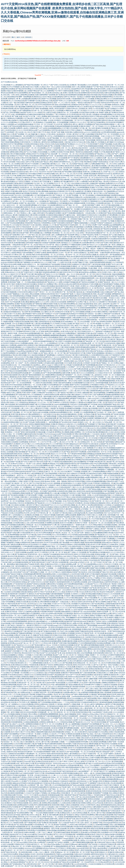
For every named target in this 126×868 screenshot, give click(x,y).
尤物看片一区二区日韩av (98, 655)
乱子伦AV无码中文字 (79, 406)
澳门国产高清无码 (63, 418)
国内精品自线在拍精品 (14, 509)
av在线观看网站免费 (70, 840)
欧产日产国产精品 (97, 87)
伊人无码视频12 (100, 142)
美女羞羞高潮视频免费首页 (70, 296)
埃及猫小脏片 (75, 373)
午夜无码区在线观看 (33, 247)
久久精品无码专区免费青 (9, 854)
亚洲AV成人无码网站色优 (91, 172)
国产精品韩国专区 (51, 529)
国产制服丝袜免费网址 (43, 410)
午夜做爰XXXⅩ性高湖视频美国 (109, 318)
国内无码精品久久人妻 (93, 635)
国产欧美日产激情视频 (101, 775)
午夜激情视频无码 (78, 99)
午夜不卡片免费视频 (72, 320)
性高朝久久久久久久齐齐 (65, 769)
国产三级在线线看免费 (87, 673)
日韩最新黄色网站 (95, 391)
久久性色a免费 (70, 667)
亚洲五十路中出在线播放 (67, 337)
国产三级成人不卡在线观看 (77, 552)
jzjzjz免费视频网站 (116, 225)
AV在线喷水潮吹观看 (8, 436)
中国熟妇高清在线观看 (22, 322)
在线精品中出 (23, 211)
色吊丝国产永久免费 (109, 391)
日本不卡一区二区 (86, 324)
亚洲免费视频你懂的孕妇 (72, 817)
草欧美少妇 (18, 769)
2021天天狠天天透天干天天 (37, 132)
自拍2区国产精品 (64, 256)
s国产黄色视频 (64, 542)
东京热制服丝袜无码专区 (45, 517)
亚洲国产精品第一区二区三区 (87, 681)
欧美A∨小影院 (84, 706)
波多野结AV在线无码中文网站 (86, 750)
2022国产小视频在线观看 (70, 140)
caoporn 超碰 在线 (52, 361)
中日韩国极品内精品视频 (48, 651)
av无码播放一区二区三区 (89, 509)
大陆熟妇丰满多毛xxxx (57, 229)
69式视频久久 (71, 681)
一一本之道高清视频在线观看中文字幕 (46, 813)
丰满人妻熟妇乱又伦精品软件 (59, 781)
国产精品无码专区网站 (23, 89)
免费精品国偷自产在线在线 (63, 665)
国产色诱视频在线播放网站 (16, 525)
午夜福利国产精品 (11, 507)
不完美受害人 (48, 150)
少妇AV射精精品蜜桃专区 (79, 288)
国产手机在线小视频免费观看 (24, 479)
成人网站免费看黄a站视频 (46, 602)
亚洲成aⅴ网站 (14, 280)
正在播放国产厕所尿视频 (97, 694)
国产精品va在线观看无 (82, 189)
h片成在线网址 (19, 746)
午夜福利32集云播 (45, 430)
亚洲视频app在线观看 (94, 454)
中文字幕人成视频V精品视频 (86, 174)
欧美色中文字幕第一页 (83, 523)
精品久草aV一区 (48, 87)
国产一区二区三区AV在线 (94, 627)
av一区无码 (53, 645)
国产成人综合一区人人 (107, 724)
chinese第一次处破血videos (74, 436)
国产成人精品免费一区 (53, 154)
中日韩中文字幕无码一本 (28, 734)
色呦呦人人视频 (6, 140)
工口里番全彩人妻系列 (39, 142)
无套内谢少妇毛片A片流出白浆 (75, 142)
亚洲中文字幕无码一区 (71, 97)
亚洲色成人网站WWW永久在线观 (70, 306)
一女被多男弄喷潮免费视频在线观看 (34, 428)
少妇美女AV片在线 (106, 619)
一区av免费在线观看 (29, 509)
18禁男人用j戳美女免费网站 (73, 548)
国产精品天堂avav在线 (111, 795)
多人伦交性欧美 (33, 140)
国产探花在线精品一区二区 (38, 93)
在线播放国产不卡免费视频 (84, 700)
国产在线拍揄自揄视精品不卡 (70, 247)
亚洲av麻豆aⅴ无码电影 (89, 832)
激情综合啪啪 (113, 537)
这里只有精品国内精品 (95, 582)
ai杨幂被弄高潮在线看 (100, 850)
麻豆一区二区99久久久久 (78, 811)
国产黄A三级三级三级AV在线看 (40, 235)
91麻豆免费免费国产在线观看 (45, 95)
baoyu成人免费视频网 (30, 310)
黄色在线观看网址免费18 (98, 120)
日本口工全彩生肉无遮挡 (55, 489)
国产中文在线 (95, 103)
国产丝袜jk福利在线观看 (39, 458)
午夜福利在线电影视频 (78, 454)
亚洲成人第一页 (37, 720)
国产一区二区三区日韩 (46, 864)
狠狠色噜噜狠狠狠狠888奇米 (89, 426)
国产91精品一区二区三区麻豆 (79, 615)
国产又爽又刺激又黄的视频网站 (66, 643)
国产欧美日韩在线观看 (102, 414)
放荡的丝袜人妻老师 (47, 704)
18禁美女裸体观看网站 (106, 679)
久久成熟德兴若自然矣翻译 (15, 754)
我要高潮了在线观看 (30, 460)
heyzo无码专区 (29, 361)
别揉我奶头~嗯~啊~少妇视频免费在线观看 (22, 99)
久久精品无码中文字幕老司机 (11, 653)
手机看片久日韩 (64, 349)
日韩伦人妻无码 (111, 503)
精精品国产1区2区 (86, 716)
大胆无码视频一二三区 (99, 138)
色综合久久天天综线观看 (112, 594)
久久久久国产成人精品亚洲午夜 (79, 258)
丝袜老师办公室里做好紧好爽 (69, 765)
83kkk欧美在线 (56, 738)
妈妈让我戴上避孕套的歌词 (39, 322)
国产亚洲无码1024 (88, 485)
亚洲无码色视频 (88, 416)
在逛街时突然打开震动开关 (26, 440)
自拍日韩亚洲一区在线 (20, 231)
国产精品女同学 (84, 217)
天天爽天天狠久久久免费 (94, 515)
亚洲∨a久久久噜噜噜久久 (19, 266)
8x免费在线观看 (22, 716)
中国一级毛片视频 (12, 712)
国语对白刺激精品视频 (63, 266)
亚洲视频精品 (27, 237)
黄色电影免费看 (23, 758)
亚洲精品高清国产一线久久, (14, 249)
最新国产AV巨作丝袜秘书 (27, 420)
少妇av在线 (73, 562)
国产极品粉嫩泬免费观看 (24, 107)
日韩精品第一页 (31, 525)
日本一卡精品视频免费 (72, 160)
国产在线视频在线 (62, 314)
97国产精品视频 (108, 491)
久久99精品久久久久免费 (97, 657)
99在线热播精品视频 (23, 797)
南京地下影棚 (78, 416)
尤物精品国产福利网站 (97, 183)
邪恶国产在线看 (45, 566)
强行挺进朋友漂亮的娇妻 (45, 327)
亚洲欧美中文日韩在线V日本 (34, 838)
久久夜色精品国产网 (29, 517)
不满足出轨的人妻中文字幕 (25, 162)
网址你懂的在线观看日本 (57, 446)
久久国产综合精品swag (49, 625)
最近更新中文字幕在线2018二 (106, 365)
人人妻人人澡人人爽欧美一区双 (43, 852)
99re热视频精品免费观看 (58, 657)
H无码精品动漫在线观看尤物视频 (83, 535)
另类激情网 (113, 178)
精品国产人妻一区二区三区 (62, 655)
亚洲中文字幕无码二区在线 (79, 176)
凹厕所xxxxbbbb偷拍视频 (65, 854)
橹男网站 (58, 432)
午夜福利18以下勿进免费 (29, 588)
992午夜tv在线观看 (59, 623)
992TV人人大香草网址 (114, 657)
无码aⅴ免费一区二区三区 (113, 422)
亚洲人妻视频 (84, 623)
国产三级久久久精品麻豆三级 (48, 807)
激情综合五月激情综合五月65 (28, 627)
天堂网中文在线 (87, 483)
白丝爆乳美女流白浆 (40, 771)
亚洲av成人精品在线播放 (116, 120)
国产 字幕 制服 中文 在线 (112, 529)
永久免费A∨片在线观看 (11, 738)
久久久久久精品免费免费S (58, 527)
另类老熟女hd (120, 146)
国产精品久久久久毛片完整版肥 (54, 274)
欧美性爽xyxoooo (14, 643)
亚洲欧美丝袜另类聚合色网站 (81, 803)
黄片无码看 (14, 531)
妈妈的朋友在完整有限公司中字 (59, 191)
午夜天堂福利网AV (17, 623)
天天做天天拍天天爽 (115, 162)
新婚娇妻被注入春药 (15, 499)
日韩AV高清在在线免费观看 (88, 590)
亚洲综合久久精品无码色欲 (38, 446)
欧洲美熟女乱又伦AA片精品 (41, 97)
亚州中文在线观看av (15, 710)
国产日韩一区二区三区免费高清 (113, 325)
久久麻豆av (73, 602)
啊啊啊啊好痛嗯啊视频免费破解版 (54, 335)
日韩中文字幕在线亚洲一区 (25, 227)
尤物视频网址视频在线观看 (21, 493)
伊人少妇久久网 (9, 554)
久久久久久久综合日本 (70, 470)
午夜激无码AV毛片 (67, 146)
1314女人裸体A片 (59, 730)
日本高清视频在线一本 (17, 136)
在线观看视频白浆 (19, 600)
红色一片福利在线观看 (47, 126)
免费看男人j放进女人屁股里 (25, 128)
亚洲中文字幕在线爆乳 (93, 574)
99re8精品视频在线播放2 (94, 594)
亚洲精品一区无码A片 (32, 181)
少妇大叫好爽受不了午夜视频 (70, 471)
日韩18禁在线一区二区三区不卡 (48, 347)
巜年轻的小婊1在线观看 (89, 408)
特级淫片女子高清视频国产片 (72, 201)
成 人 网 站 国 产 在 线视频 (43, 568)
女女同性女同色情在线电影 (61, 588)
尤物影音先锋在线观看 (61, 260)
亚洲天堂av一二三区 (65, 391)
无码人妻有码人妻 (35, 803)
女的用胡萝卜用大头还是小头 (17, 132)
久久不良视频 (89, 99)
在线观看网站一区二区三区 (112, 548)
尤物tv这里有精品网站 (112, 93)
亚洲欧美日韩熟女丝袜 (115, 852)
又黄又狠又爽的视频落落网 (30, 560)
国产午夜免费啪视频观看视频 (105, 381)
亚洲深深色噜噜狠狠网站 (88, 308)
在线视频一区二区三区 (13, 608)
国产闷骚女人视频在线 (114, 615)
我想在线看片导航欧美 (66, 477)
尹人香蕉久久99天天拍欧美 (78, 777)
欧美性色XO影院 (52, 256)
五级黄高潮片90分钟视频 (60, 176)
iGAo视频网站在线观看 (46, 669)
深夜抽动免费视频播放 (46, 345)
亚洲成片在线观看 (90, 468)
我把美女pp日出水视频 (101, 827)
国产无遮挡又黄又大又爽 (29, 272)
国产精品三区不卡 (73, 308)
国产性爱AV (99, 531)
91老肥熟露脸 (23, 442)
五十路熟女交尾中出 (58, 365)
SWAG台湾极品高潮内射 (88, 320)
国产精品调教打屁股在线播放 (72, 172)
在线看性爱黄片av (16, 773)
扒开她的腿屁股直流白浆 (71, 619)
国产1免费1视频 (23, 209)
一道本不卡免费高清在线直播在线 (91, 728)
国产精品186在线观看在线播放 (104, 124)
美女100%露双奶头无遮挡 (79, 661)
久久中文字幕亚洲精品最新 (73, 598)
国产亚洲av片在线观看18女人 (47, 477)
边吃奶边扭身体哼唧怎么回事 (101, 614)
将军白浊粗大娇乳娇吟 (78, 825)
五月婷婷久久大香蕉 (78, 594)
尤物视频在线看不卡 (101, 541)
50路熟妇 (4, 318)
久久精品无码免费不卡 (26, 138)
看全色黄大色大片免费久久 (32, 87)
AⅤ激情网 (7, 732)
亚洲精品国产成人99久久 (52, 799)
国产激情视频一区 (20, 649)
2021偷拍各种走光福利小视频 (96, 473)
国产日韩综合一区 (91, 314)
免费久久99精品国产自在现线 (108, 314)
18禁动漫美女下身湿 (37, 797)
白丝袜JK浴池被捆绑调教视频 (95, 481)
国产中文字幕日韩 (36, 483)
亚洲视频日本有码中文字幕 (77, 633)
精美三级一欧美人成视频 (113, 245)
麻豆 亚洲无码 (108, 434)
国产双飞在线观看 (118, 207)
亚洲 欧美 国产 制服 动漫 (13, 116)
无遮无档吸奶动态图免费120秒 (52, 180)
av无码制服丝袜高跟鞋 (21, 562)
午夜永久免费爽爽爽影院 (111, 450)
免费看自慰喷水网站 (16, 152)
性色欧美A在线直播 (43, 728)
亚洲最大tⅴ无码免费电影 (50, 385)
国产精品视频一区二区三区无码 (60, 138)
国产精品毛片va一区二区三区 (50, 371)
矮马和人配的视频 (73, 448)
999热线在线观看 (22, 803)
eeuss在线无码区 (83, 848)
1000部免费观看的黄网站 (9, 657)
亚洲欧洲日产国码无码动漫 (101, 629)
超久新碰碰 (117, 286)
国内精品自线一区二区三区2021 (59, 89)
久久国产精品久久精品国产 (14, 625)
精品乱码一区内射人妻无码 (68, 134)
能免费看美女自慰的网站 (51, 758)
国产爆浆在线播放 (95, 570)
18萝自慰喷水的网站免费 (52, 209)
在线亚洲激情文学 (60, 578)
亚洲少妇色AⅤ (66, 331)
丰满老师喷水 (75, 343)
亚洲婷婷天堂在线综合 (17, 172)
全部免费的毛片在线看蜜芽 (35, 136)
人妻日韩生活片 (45, 685)
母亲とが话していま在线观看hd (45, 343)
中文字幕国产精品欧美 (116, 237)
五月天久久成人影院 (76, 233)
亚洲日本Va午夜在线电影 (13, 385)
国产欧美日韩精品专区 (45, 635)
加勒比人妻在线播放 (71, 754)
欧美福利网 (109, 815)
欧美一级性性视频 (45, 397)
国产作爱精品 (84, 639)
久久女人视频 (11, 110)
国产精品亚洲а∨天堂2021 (15, 503)
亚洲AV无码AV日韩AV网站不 (46, 187)
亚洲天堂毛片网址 (87, 351)
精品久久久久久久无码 (117, 351)
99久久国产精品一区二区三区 (27, 105)
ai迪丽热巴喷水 (22, 345)
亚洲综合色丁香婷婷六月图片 (113, 584)
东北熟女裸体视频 (42, 191)
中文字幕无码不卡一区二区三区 (38, 527)
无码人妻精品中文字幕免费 (76, 473)
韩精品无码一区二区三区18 (54, 541)
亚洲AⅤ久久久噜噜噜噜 (40, 781)
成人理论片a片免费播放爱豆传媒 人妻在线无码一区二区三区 (48, 300)
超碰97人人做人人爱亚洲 (96, 280)
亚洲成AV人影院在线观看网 (76, 544)
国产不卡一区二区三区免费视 (52, 724)
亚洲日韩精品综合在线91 (19, 665)
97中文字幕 (103, 759)
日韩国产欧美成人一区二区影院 (52, 817)
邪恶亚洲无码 (75, 702)
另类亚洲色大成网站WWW (74, 132)
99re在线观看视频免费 (32, 333)
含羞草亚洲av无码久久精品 (30, 815)
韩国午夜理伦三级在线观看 (25, 286)
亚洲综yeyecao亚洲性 (18, 491)
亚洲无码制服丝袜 (56, 692)
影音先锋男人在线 (104, 89)
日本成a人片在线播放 (61, 456)
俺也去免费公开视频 (16, 576)
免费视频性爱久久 (118, 294)
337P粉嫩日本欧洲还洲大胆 (96, 462)
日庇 (118, 260)
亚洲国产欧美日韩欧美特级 (62, 718)
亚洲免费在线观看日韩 (9, 108)
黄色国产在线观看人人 (62, 825)
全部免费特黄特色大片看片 (91, 243)
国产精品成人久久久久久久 (74, 586)
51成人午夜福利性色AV (105, 734)
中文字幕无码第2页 (112, 858)
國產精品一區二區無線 (33, 487)
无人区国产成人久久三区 (109, 172)
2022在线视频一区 (86, 322)
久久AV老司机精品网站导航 (101, 495)
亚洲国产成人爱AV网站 (23, 329)
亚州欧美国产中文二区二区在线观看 (107, 134)
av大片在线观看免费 (115, 99)
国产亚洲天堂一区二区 (100, 501)
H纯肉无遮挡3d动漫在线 (55, 754)
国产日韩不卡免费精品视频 (50, 249)
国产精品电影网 (40, 361)
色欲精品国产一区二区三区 (109, 176)
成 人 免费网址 (55, 181)
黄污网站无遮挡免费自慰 (81, 434)
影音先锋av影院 (93, 759)
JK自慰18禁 (116, 144)
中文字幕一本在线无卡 (58, 681)
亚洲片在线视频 (77, 341)
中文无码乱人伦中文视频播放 (42, 633)
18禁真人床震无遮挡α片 (116, 519)
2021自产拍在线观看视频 (25, 836)
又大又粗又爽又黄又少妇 (95, 809)
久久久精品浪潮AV (58, 207)
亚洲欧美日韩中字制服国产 (80, 588)
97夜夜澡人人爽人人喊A (28, 213)
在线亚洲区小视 (29, 744)
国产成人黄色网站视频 (22, 667)
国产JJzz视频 (64, 385)
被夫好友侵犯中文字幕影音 (36, 256)
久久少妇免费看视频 (53, 296)
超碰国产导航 (97, 823)
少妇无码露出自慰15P (84, 298)
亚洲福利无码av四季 (106, 671)
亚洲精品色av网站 (101, 99)
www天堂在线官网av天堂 (105, 337)
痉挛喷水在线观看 (39, 215)
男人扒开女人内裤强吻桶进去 (55, 136)
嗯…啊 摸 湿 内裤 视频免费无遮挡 (51, 815)
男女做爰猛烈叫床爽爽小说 (55, 213)
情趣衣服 (34, 134)
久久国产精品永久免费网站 (56, 308)
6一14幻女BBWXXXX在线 (69, 590)
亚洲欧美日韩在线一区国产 (14, 612)
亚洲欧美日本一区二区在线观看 (67, 112)
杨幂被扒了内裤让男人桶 (18, 180)
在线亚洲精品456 (12, 97)
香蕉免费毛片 (75, 832)
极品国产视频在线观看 (80, 710)
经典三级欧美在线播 (13, 544)
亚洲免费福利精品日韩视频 (22, 296)
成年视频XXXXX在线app (115, 142)
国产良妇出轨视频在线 (104, 456)
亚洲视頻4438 (25, 542)
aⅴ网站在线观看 (39, 659)
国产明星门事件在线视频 (31, 233)
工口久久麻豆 (41, 736)
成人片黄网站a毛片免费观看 (13, 118)
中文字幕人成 (88, 400)
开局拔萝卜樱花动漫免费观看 (74, 596)
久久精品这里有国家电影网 (89, 619)
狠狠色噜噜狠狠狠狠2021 (55, 550)
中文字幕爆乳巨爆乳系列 (104, 556)
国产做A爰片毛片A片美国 (23, 367)
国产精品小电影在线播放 (39, 178)
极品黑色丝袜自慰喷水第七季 (99, 710)
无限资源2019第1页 (102, 140)
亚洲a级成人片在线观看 (44, 122)
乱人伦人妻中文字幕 (76, 162)
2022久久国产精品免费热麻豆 (76, 809)
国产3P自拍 (118, 671)
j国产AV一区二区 (30, 245)
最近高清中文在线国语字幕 (40, 856)
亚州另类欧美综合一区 (114, 118)
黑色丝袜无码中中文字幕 (43, 501)
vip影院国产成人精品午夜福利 (94, 566)
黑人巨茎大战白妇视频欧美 (86, 746)
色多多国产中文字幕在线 (28, 535)
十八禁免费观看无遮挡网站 (34, 746)
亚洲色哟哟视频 (13, 535)
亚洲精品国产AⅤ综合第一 (80, 570)
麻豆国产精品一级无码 (101, 181)
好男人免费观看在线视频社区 (31, 724)
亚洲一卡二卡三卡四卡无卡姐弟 (65, 103)
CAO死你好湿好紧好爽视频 (94, 432)
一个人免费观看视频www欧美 (38, 663)
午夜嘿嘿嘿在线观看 (82, 834)
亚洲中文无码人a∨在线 (34, 438)
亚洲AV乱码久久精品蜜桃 (97, 215)
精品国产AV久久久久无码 (112, 767)
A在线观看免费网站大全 (108, 114)
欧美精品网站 (114, 827)
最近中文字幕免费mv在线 (14, 310)
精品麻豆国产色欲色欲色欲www (75, 621)
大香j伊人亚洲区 (80, 286)
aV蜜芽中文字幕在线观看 (113, 704)
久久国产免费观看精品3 (24, 110)
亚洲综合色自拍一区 (99, 191)
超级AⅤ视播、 (67, 696)
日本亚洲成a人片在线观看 (95, 203)
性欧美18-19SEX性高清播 (90, 572)
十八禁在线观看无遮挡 (14, 548)
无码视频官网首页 (59, 400)
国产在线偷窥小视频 (43, 519)
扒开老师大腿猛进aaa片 (70, 444)
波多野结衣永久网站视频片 (64, 669)
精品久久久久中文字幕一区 (60, 454)
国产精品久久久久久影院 (37, 251)
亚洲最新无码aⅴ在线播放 (44, 694)
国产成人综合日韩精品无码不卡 (82, 331)
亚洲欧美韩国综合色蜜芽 (29, 679)
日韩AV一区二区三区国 (94, 677)
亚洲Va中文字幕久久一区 (19, 464)
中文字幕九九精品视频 (86, 134)
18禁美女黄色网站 (63, 187)
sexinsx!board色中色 (114, 769)
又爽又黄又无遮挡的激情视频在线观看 (69, 580)
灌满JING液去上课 (62, 671)
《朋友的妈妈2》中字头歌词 (63, 836)
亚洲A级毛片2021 (45, 379)
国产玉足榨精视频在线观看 (47, 702)
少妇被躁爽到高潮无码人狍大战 (19, 426)
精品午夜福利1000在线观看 (94, 726)
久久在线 (89, 825)
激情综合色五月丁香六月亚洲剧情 (112, 251)
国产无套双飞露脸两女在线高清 (50, 140)
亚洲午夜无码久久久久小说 (76, 858)
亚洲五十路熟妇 (82, 714)
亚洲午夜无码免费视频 (32, 312)
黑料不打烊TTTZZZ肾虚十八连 (92, 767)
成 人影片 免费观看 (87, 448)
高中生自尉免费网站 (21, 93)
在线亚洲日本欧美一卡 (101, 631)
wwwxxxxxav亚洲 (48, 537)
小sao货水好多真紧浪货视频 (33, 548)
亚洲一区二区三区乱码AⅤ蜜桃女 (19, 639)
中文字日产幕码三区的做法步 (52, 866)
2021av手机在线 (97, 803)
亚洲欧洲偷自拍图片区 (11, 795)
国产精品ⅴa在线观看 (77, 785)
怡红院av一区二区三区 (11, 742)
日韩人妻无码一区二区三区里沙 (71, 758)
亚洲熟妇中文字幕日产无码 (19, 156)
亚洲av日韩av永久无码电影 (76, 108)
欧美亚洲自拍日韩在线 (36, 596)
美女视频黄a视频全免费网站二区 (73, 432)
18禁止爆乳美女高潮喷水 (36, 485)
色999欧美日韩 (71, 653)
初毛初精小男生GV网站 (29, 714)
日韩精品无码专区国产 (20, 185)
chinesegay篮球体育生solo (112, 823)
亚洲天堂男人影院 (61, 199)
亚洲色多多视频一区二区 (103, 554)
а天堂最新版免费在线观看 (83, 748)
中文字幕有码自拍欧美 (45, 404)
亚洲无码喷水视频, (58, 805)
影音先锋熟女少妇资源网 (103, 156)
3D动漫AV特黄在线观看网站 (83, 827)
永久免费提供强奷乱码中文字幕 (112, 765)
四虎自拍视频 (116, 213)
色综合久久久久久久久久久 (60, 608)
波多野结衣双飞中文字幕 (18, 834)
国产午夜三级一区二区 (20, 278)
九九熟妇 (81, 527)
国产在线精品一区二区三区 (103, 333)
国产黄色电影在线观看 (77, 687)
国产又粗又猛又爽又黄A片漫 (30, 631)
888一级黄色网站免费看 (77, 420)
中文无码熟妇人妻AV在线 (44, 558)
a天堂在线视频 (42, 152)
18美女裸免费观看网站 (26, 456)
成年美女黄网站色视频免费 (28, 489)
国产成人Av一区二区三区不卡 (31, 643)
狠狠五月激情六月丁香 (13, 189)
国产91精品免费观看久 (32, 249)
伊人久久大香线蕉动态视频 (63, 722)
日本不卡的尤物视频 (10, 391)
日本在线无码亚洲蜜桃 (86, 154)
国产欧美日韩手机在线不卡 (99, 588)
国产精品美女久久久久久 (22, 645)
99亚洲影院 (88, 162)
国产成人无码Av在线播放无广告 (78, 253)
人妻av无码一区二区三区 (23, 681)
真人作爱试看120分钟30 (109, 268)
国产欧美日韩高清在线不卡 (38, 562)
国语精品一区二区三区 (20, 446)
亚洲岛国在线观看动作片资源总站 (39, 783)
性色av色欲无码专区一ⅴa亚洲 (84, 148)
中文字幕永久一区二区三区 (111, 324)
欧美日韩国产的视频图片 (102, 690)
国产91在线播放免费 (39, 367)
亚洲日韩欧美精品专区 (70, 217)
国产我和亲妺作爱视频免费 (48, 369)
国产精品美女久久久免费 (53, 282)
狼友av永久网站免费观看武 (30, 414)
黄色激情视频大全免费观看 (83, 227)
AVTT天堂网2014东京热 (9, 82)
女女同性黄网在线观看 (108, 132)
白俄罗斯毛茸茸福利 (111, 582)
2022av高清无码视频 (61, 615)
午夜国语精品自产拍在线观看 (50, 264)
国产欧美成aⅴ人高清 (101, 351)
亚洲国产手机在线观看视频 (25, 647)
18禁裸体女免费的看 (46, 722)
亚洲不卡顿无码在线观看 (92, 683)
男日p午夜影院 (40, 763)
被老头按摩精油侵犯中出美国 (23, 805)
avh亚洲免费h (60, 219)
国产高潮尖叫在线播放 (22, 308)
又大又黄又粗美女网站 (39, 89)
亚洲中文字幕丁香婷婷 (87, 345)
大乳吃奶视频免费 (59, 339)
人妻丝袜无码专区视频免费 (63, 827)
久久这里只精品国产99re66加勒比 (82, 610)
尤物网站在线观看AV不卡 (110, 683)
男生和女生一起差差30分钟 (106, 288)
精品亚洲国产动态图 (13, 462)
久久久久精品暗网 (109, 260)
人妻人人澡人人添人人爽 (29, 408)
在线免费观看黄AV (21, 831)
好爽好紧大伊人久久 (41, 262)
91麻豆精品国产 (83, 844)
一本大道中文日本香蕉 (73, 207)
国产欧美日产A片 (111, 402)
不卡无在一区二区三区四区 (112, 669)
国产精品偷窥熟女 (74, 507)
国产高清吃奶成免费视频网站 (11, 546)
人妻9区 (33, 708)
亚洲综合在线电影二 (26, 657)
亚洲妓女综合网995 (60, 507)
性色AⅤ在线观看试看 (113, 647)
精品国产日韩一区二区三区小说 (28, 685)
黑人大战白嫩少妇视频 (58, 493)
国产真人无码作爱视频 (11, 112)
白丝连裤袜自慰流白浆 (117, 239)
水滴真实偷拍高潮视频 (91, 136)
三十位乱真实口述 (96, 434)
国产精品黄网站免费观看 (55, 598)
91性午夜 (8, 590)
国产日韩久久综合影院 (59, 85)
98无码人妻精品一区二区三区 (26, 728)
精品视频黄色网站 (66, 462)
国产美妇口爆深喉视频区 (104, 347)
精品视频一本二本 (30, 327)
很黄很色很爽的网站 (23, 856)
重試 (13, 37)
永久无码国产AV (21, 436)
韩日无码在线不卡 (25, 225)
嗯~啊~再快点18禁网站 (29, 448)
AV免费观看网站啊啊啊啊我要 (48, 714)
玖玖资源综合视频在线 (95, 270)
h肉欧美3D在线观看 (113, 801)
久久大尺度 (52, 225)
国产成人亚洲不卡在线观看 (61, 341)
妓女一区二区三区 (70, 533)
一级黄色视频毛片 (81, 215)
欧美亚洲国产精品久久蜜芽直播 (91, 160)
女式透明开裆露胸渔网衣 (116, 655)
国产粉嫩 (38, 744)
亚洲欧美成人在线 (19, 337)
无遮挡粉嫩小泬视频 (57, 742)
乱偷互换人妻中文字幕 (88, 237)
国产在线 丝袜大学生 (76, 819)
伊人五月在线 (14, 225)
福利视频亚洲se (64, 251)
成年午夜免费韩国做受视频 (73, 584)
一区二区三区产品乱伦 (51, 590)
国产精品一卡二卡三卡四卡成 (85, 221)
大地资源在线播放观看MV (100, 239)
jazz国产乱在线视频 (16, 748)
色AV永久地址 (24, 531)
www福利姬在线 (114, 608)
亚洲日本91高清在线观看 (28, 712)
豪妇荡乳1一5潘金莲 (73, 509)
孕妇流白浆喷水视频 (19, 355)
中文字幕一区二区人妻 (115, 840)
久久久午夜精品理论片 (29, 347)
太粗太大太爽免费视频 (109, 621)
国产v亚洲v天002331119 (36, 582)
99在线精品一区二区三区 (60, 233)
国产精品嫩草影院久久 (68, 181)
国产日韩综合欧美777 (115, 811)
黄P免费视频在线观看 (71, 728)
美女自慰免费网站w (43, 466)
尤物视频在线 (110, 280)
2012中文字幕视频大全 (14, 87)
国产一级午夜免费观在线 (114, 254)
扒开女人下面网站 (94, 578)
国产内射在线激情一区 (9, 357)
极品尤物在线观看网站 (81, 499)
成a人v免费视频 (46, 233)
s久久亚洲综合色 (86, 107)
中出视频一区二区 (44, 572)
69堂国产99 (76, 572)
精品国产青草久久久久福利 (62, 101)
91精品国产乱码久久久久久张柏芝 (31, 112)
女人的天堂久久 (92, 302)
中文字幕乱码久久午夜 (17, 247)
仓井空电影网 (93, 318)
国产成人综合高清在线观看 (87, 612)
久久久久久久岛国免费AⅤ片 (114, 809)
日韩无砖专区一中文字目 (90, 329)
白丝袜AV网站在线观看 (30, 499)
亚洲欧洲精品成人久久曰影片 (100, 787)
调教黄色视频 (93, 744)
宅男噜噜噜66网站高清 (38, 389)
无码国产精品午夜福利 (92, 150)
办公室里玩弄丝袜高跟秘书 (112, 231)
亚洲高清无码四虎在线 (93, 791)
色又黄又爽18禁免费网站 (67, 304)
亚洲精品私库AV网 (105, 460)
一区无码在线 (102, 320)
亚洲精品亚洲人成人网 (101, 227)
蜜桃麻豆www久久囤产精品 (74, 229)
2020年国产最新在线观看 (106, 606)
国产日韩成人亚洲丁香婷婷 (93, 819)
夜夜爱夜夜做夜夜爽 (78, 791)
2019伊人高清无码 (36, 854)
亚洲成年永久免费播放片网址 (48, 284)
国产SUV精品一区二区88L (103, 412)
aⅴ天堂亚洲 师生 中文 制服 (33, 748)
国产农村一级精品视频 (38, 840)
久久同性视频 (106, 105)
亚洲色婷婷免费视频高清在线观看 (67, 126)
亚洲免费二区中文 (11, 324)
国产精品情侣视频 (43, 594)
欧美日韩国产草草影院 (26, 377)
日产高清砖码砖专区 (19, 584)
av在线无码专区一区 (94, 779)
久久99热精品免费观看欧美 (67, 746)
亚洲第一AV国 (86, 495)
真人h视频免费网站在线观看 (52, 375)
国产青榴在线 (37, 304)
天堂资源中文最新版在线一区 (103, 483)
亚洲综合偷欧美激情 (63, 832)
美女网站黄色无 (113, 320)
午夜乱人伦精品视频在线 (38, 270)
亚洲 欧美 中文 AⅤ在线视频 (10, 588)
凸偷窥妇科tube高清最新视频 (95, 527)
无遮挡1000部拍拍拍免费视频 (46, 440)
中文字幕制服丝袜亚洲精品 (10, 519)
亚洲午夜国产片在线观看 (81, 239)
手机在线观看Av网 (117, 517)
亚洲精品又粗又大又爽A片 (114, 651)
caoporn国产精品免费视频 (110, 458)
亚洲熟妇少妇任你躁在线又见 (29, 578)
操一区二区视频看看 (83, 521)
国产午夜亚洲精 (32, 572)
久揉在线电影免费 (50, 418)
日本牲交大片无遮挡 (111, 564)
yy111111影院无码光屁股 (60, 687)
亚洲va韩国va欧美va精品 (13, 511)
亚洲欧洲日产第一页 (61, 292)
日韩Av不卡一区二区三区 (12, 468)
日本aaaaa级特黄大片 (108, 580)
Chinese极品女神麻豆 (35, 174)
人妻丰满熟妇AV (33, 651)
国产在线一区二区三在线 (114, 562)
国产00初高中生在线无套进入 (90, 444)
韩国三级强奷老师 (51, 821)
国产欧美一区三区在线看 (96, 633)
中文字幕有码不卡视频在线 (36, 306)
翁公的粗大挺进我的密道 (84, 304)
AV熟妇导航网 (115, 379)
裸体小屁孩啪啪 (106, 692)
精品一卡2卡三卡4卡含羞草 (29, 795)
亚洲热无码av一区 (9, 170)
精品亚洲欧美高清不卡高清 (65, 286)
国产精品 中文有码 (92, 763)
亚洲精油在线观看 (19, 320)
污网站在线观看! (110, 249)
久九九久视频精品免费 (89, 247)
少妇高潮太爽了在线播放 (71, 168)
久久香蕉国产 (90, 456)
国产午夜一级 (93, 576)
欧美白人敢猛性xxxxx (26, 675)
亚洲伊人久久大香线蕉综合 (19, 402)
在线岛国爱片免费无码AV (25, 103)
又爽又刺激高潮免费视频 (33, 359)
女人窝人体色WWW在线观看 (34, 523)
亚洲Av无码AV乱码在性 (44, 623)
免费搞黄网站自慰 (17, 529)
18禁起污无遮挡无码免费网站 (84, 815)
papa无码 (113, 400)
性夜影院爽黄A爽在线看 (45, 239)
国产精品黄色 (110, 193)
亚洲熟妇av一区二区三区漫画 (65, 852)
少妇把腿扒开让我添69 (78, 604)
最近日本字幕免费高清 (22, 708)
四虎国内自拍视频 (17, 539)
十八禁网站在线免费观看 (82, 379)
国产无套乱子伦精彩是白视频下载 (29, 387)
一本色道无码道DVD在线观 (77, 199)
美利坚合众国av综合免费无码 (69, 284)
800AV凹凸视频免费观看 (99, 258)
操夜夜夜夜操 (98, 505)
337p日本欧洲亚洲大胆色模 (22, 617)
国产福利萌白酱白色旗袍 (88, 296)
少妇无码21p (31, 604)
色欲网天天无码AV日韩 (64, 600)
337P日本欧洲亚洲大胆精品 (17, 582)
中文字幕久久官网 (63, 343)
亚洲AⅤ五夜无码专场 (85, 602)
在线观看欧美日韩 (73, 107)
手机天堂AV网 (72, 501)
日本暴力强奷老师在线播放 (62, 383)
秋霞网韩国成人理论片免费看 (109, 576)
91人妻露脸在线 (39, 586)
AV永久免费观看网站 (68, 333)
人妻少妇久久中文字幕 (81, 391)
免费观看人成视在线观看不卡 (73, 180)
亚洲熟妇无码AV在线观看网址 (71, 485)
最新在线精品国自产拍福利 (25, 564)
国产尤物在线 (73, 527)
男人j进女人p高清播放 (109, 507)
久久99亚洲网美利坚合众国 (98, 355)
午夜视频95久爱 (111, 197)
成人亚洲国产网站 (31, 91)
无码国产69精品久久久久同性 (63, 558)
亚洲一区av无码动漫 (19, 241)
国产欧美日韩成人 (54, 458)
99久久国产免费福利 (96, 395)
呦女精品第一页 (45, 627)
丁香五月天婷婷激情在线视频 (71, 377)
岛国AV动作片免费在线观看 (52, 359)
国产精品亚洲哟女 (88, 730)
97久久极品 (98, 448)
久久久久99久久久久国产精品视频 (60, 663)
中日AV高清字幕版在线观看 (14, 349)
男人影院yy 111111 (84, 840)
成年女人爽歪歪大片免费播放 (82, 124)
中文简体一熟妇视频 (44, 448)
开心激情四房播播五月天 (81, 193)
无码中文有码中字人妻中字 (28, 521)
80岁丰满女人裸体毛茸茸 (76, 627)
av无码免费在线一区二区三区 (43, 825)
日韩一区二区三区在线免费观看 (99, 397)
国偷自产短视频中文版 (98, 615)
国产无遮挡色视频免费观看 (40, 493)
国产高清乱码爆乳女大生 (40, 645)
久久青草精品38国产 (8, 107)
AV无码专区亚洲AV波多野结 (16, 471)
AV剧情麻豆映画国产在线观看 (50, 612)
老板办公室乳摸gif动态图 (77, 513)
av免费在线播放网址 (91, 477)
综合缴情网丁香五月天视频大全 (29, 353)
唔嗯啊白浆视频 (100, 487)
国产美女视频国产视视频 (102, 497)
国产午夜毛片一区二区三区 (45, 292)
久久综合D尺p (29, 793)
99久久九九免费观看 (77, 424)
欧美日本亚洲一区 (54, 406)
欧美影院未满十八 (115, 675)
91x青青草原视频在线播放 (70, 773)
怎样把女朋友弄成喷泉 (54, 576)
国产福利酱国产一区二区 (71, 375)
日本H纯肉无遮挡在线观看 (42, 637)
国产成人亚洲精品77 (115, 258)
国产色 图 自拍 (60, 653)
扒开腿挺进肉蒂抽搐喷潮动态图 (108, 438)
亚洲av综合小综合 (50, 746)
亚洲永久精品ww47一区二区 (58, 329)
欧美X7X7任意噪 (33, 671)
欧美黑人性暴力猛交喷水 (79, 519)
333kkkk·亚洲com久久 (111, 87)
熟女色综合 (84, 744)
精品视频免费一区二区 (65, 440)
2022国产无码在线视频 (87, 140)
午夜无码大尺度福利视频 (78, 404)
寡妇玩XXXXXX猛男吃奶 (82, 614)
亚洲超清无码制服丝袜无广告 (14, 312)
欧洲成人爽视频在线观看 (77, 203)
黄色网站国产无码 (20, 696)
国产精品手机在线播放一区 (34, 85)
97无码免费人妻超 (16, 268)
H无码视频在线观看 (110, 525)
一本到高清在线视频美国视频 (41, 341)
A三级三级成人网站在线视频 (30, 294)
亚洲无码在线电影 (57, 679)
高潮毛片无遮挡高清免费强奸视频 (33, 189)
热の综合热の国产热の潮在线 (65, 521)
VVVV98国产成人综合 (66, 807)
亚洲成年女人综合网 (34, 180)
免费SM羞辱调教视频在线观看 (94, 645)
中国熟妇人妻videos (29, 726)
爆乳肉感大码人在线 (115, 854)
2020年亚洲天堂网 (78, 574)
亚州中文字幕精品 (14, 428)
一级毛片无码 (72, 381)
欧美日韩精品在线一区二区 (82, 663)
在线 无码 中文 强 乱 (93, 420)
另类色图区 (49, 114)
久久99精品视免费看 (62, 398)
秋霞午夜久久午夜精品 (52, 462)
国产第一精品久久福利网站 (59, 245)
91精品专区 (62, 473)
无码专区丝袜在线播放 (110, 791)
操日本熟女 (66, 694)
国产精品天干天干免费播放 (106, 771)
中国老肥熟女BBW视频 (55, 736)
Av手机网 (120, 677)
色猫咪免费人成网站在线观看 (66, 515)
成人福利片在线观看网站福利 (78, 657)
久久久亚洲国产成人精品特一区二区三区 (15, 483)
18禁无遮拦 (41, 213)
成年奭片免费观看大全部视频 (57, 270)
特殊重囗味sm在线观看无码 (50, 247)
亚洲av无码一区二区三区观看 (21, 846)
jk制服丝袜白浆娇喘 (29, 821)
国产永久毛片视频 (30, 152)
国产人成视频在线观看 (101, 400)
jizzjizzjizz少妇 (11, 558)
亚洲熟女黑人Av (80, 197)
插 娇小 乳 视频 (31, 635)
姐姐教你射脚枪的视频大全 (12, 422)
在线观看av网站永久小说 (72, 692)
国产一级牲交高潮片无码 (113, 418)
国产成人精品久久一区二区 (35, 452)
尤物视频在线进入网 (25, 215)
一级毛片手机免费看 (90, 598)
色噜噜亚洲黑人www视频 (73, 550)
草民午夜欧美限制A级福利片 (71, 767)
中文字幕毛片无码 (61, 310)
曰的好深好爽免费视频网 (75, 860)
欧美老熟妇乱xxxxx (77, 450)
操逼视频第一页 (24, 775)
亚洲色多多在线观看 (10, 410)
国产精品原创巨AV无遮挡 (66, 225)
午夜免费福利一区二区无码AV (35, 754)
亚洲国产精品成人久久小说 (94, 349)
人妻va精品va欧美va (114, 166)
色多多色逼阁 (60, 144)
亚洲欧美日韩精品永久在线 (60, 424)
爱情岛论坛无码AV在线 (30, 126)
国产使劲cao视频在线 (73, 685)
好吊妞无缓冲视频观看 (9, 292)
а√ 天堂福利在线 (97, 795)
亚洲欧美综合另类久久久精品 (55, 564)
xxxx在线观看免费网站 (106, 821)
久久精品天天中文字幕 (16, 274)
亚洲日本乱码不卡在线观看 (30, 164)
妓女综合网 (33, 602)
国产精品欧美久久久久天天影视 (45, 503)
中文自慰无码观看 (13, 637)
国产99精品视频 (90, 596)
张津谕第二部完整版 (117, 440)
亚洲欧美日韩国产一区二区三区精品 (91, 126)
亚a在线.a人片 (112, 706)
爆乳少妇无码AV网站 (68, 799)
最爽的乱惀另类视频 (22, 193)
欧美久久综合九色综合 (112, 432)
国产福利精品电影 (44, 588)
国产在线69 (42, 489)
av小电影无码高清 (11, 604)
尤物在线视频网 (117, 274)
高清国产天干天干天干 (99, 840)
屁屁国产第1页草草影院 (108, 444)
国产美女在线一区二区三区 (106, 746)
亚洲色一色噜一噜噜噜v (59, 481)
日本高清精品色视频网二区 (68, 438)
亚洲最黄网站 (29, 503)
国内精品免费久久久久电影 (95, 197)
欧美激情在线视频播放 (66, 221)
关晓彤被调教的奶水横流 (78, 856)
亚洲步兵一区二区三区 (95, 310)
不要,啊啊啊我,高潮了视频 (106, 308)
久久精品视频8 (110, 566)
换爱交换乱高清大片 (43, 608)
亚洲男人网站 (39, 564)
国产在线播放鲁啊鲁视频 (97, 316)
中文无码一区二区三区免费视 (43, 183)
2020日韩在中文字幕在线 (37, 688)
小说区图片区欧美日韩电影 (94, 637)
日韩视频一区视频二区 (73, 730)
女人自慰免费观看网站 (25, 391)
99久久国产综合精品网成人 (96, 604)
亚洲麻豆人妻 (106, 211)
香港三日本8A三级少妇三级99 (74, 761)
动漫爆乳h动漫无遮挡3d (93, 785)
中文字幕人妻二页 (84, 128)
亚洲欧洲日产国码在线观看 (70, 673)
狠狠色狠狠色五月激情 (69, 612)
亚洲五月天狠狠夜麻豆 (91, 201)
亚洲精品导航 (86, 629)
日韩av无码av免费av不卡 (55, 844)
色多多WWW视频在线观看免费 (84, 278)
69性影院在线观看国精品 (84, 497)
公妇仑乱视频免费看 (58, 460)
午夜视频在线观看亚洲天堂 (99, 537)
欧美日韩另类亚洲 (54, 178)
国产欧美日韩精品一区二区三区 (22, 771)
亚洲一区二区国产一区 (19, 363)
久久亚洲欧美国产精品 (103, 213)
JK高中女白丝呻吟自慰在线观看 (52, 614)
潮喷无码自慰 (100, 815)
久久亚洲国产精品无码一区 (40, 692)
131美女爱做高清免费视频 (97, 742)
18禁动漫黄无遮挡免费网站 (83, 649)
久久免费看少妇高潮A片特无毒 (58, 152)
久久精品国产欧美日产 (69, 823)
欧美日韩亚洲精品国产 (31, 339)
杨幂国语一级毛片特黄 (51, 829)
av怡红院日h (32, 219)
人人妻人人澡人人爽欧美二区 (45, 832)
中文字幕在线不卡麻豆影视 (60, 288)
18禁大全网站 (70, 475)
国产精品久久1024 (101, 550)
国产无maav (14, 860)
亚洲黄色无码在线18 (43, 761)
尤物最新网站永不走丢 (114, 191)
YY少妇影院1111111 (47, 850)
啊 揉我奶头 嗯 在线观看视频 (71, 629)
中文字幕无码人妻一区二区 (45, 513)
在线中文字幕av (72, 556)
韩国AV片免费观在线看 (31, 379)
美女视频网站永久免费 (50, 349)
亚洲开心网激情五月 (36, 531)
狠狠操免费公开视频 (91, 152)
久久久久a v (90, 687)
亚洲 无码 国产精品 (92, 671)
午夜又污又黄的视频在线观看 (39, 258)
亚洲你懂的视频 (19, 243)
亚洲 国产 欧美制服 (68, 276)
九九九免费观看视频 (86, 412)
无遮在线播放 (79, 231)
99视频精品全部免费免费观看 (14, 359)
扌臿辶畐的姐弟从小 (97, 375)
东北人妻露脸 (42, 116)
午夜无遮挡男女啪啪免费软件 (38, 787)
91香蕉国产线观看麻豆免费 (51, 243)
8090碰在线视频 (6, 523)
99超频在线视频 (112, 473)
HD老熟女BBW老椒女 (31, 144)
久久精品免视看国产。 (23, 341)
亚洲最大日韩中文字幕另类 (38, 278)
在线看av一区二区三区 (31, 454)
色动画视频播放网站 (54, 128)
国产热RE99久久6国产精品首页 (77, 493)
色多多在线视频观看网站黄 (57, 381)
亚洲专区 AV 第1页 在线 (24, 470)
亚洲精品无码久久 (66, 813)
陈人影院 (89, 108)
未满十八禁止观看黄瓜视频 (81, 87)
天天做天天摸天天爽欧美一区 (112, 785)
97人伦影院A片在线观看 (109, 685)
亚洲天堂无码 (48, 667)
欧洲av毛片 (19, 799)
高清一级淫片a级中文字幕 (25, 763)
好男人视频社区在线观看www (57, 688)
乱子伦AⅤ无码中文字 (41, 677)
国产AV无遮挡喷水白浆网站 (64, 850)
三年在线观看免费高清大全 (78, 170)
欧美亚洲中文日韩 (29, 331)
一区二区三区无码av (56, 254)
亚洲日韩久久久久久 (112, 645)
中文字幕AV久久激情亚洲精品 (11, 253)
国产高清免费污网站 (72, 235)
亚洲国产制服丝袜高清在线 (84, 631)
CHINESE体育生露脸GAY (26, 292)
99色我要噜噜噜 (16, 722)
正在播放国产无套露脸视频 (100, 168)
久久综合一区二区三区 (102, 789)
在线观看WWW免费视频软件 (59, 412)
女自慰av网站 (66, 458)
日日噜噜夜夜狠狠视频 (102, 195)
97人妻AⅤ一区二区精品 (31, 268)
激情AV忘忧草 (111, 694)
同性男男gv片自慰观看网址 (37, 831)
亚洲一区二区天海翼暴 (65, 759)
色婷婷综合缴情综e (26, 606)
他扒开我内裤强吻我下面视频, (109, 284)
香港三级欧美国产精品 (68, 795)
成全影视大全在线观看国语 (78, 316)
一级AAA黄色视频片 (10, 481)
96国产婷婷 (94, 253)
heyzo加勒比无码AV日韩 (28, 842)
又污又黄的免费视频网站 (31, 850)
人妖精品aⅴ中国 (18, 199)
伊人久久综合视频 (33, 566)
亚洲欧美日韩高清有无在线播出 (26, 284)
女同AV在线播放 (18, 848)
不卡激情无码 (91, 754)
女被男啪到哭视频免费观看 (90, 692)
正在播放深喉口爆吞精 (48, 164)
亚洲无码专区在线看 (64, 99)
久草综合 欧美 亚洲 (48, 643)
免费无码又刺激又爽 (67, 395)
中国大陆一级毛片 (88, 219)
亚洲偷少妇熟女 (119, 201)
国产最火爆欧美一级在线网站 (11, 750)
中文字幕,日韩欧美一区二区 (33, 539)
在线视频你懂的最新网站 (104, 485)
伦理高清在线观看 (73, 156)
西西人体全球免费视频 (97, 393)
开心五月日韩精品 (59, 544)
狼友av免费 (103, 116)
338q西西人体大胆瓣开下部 (100, 379)
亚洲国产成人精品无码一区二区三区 (67, 345)
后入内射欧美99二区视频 (116, 544)
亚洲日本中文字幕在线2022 (63, 387)
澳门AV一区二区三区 (36, 862)
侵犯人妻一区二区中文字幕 (108, 477)
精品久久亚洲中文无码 (54, 690)
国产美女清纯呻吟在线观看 (103, 322)
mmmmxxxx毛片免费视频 (33, 848)
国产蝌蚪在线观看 (27, 809)
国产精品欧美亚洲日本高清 (101, 256)
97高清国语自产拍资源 (33, 570)
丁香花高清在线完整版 (92, 233)
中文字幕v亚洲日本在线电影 (52, 619)
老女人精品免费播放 (34, 473)
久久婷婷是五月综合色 (63, 355)
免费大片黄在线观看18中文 (26, 533)
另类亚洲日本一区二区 (27, 187)
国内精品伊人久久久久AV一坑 (14, 290)
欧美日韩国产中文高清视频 (47, 99)
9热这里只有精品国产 (107, 592)
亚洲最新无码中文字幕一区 (95, 402)
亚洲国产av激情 (41, 253)
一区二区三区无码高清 (87, 752)
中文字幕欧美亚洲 (33, 371)
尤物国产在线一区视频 (114, 487)
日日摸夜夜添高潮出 (86, 470)
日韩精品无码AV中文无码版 (35, 154)
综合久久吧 (10, 134)
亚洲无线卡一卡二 (35, 442)
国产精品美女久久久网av (103, 154)
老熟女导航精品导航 (95, 667)
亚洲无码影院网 (98, 653)
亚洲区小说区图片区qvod (71, 93)
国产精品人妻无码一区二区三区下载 (53, 353)
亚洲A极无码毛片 (59, 509)
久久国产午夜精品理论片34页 (92, 306)
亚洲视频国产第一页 (69, 209)
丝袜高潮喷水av (80, 511)
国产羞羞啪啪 (108, 819)
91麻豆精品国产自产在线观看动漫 (40, 730)
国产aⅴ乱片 (25, 462)
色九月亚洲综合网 (108, 864)
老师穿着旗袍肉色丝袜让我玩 (110, 805)
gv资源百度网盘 (12, 817)
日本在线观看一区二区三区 (101, 836)
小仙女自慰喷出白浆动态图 (80, 183)
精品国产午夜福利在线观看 (95, 511)
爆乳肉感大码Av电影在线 (92, 95)
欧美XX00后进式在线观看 (83, 387)
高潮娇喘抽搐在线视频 (95, 146)
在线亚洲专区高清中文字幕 (89, 116)
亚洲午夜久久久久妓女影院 (10, 229)
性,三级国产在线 (40, 391)
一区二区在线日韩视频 (73, 789)
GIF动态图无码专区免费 (71, 479)
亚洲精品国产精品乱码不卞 (80, 783)
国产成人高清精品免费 (57, 475)
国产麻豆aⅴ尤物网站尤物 (101, 602)
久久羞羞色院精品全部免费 (77, 310)
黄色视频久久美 (6, 296)
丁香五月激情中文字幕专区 (40, 426)
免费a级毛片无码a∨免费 (35, 765)
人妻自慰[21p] (68, 290)
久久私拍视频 (5, 85)
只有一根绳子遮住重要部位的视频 (75, 736)
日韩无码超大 (45, 511)
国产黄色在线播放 (70, 489)
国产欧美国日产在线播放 (31, 511)
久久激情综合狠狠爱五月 (29, 615)
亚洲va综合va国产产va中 (115, 481)
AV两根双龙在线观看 (73, 734)
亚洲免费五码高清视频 (23, 325)
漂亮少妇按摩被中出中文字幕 (107, 832)
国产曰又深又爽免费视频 (28, 736)
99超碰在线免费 (113, 428)
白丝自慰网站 (19, 513)
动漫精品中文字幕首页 (80, 264)
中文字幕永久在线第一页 (74, 446)
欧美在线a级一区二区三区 (10, 842)
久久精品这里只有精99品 (21, 178)
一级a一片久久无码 (72, 274)
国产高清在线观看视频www (98, 493)
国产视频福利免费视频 (24, 633)
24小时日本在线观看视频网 (27, 507)
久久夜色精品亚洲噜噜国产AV (18, 862)
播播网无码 (81, 515)
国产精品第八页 (58, 533)
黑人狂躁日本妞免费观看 (94, 513)
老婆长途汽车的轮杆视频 (76, 481)
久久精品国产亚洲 (94, 223)
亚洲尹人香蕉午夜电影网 (83, 850)
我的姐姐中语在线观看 (109, 574)
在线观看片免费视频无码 (95, 418)
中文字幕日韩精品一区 (34, 491)
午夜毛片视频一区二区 (93, 211)
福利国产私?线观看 (57, 408)
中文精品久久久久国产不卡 (27, 477)
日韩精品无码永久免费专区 (61, 430)
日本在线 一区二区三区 (70, 154)
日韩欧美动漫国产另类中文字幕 (33, 773)
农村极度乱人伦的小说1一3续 (64, 231)
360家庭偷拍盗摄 (54, 795)
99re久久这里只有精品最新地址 (32, 416)
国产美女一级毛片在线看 (109, 665)
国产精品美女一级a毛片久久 (21, 669)
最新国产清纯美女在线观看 (36, 584)
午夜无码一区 (29, 501)
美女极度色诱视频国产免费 (45, 752)
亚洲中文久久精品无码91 (83, 807)
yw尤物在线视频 (12, 740)
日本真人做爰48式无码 (9, 752)
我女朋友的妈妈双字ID (90, 460)
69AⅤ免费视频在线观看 (55, 142)
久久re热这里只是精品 (88, 101)
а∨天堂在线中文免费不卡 (71, 720)
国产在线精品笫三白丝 (109, 223)
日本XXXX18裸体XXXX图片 (64, 537)
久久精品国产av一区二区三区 (56, 468)
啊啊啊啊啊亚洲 (6, 278)
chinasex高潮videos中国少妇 (89, 592)
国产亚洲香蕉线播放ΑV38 (93, 450)
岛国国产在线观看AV (26, 316)
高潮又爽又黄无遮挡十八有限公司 (66, 327)
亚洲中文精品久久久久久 (80, 517)
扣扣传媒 (24, 276)
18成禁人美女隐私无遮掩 (86, 381)
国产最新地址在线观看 (11, 316)
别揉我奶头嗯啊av (82, 866)
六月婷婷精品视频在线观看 (66, 268)
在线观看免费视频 (37, 829)
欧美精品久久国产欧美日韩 (81, 138)
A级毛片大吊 (66, 546)
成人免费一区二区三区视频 (10, 497)
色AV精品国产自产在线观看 (115, 276)
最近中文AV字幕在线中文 (25, 558)
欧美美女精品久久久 (13, 130)
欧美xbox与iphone (49, 848)
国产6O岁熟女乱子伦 (46, 499)
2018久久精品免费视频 (35, 696)
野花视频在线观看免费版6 (61, 450)
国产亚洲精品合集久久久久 (26, 466)
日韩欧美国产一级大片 (101, 475)
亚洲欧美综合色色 (37, 542)
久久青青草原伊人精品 (92, 805)
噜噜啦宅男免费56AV (61, 162)
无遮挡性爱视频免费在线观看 (85, 347)
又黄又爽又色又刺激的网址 (96, 122)
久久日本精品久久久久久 (12, 809)
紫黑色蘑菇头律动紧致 (108, 758)
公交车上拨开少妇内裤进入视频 (99, 846)
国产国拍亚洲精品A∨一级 (107, 560)
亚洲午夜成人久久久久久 (89, 821)
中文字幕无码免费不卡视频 (33, 495)
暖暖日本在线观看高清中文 (86, 209)
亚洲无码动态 (42, 779)
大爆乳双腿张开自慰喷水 (101, 807)
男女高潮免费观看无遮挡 (87, 556)
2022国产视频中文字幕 (80, 262)
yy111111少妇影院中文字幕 (33, 759)
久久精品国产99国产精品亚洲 (36, 791)
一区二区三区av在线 (79, 718)
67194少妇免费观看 (116, 700)
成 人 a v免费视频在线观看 (54, 621)
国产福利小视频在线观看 (80, 694)
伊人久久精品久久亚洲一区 (115, 316)
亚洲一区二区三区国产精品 (85, 852)
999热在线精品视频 (39, 690)
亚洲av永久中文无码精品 (20, 580)
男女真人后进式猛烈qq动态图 (41, 207)
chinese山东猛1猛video (42, 481)
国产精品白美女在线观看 (68, 862)
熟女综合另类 (12, 556)
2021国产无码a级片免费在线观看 (34, 422)
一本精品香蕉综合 (17, 245)
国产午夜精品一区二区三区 (42, 176)
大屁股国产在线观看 (74, 335)
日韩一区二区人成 (67, 148)
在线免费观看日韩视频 (61, 241)
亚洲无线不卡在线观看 (102, 300)
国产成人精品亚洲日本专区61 (53, 548)
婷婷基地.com (23, 817)
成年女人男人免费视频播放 (39, 860)
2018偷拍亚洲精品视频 (54, 215)
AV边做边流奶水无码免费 (74, 136)
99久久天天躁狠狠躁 (34, 395)
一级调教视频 (117, 156)
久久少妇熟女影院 (64, 803)
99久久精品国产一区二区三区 (88, 327)
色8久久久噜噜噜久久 (49, 487)
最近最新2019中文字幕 (78, 241)
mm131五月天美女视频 (25, 357)
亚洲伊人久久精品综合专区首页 (59, 325)
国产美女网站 (48, 834)
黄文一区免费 (74, 412)
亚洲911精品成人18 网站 (62, 150)
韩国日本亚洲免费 (97, 829)
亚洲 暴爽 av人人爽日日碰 (104, 416)
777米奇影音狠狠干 (92, 144)
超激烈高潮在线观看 (53, 227)
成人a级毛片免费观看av (95, 704)
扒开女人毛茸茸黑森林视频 (99, 383)
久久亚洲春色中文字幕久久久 (25, 217)
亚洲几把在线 (77, 363)
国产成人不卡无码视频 (38, 168)
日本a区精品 (93, 560)
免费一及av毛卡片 (109, 158)
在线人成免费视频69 (18, 114)
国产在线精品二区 (49, 617)
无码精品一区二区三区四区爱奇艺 (76, 732)
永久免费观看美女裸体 (95, 558)
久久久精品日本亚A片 (102, 373)
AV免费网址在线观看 (52, 523)
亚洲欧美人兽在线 (82, 503)
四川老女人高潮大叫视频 (91, 758)
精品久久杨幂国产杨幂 (87, 97)
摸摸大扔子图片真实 (36, 462)
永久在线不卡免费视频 (107, 539)
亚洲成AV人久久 (81, 667)
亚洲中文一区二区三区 (52, 471)
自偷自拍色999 (49, 266)
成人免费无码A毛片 (57, 436)
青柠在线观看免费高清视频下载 (26, 404)
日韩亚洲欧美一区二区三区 (70, 793)
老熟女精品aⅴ (107, 542)
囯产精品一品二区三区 (112, 639)
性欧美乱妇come (55, 787)
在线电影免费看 (81, 799)
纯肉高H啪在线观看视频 (94, 491)
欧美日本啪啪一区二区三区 (44, 836)
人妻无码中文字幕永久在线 (34, 505)
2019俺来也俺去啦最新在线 (35, 114)
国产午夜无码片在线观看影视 (58, 562)
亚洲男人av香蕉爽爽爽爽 (53, 479)
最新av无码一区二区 (53, 740)
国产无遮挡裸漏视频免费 (52, 716)
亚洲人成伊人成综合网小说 (103, 304)
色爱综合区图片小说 (99, 617)
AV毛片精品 (41, 205)
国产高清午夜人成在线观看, (111, 600)
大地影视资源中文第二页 (117, 312)
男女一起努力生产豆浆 (54, 168)
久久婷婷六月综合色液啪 (112, 199)
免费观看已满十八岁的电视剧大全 (13, 515)
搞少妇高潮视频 (55, 322)
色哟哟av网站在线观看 (50, 803)
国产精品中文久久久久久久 (14, 361)
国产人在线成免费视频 (28, 519)
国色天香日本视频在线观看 (16, 154)
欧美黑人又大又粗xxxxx (85, 428)
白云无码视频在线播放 (12, 714)
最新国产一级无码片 (108, 756)
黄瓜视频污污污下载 (20, 651)
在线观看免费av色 (22, 550)
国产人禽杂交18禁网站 (34, 221)
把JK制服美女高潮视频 (73, 408)
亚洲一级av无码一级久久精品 (50, 333)
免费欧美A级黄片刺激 (50, 304)
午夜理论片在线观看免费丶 (70, 716)
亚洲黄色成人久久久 (49, 570)
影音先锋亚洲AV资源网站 (42, 738)
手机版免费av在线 (91, 89)
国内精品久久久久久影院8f (33, 150)
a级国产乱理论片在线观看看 (79, 385)
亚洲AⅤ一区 (89, 586)
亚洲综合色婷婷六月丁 (64, 726)
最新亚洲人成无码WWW (78, 781)
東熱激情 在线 (87, 831)
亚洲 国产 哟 (78, 645)
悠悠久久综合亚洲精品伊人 (61, 574)
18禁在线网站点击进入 (80, 318)
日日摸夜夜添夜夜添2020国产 (44, 675)
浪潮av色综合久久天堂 (13, 272)
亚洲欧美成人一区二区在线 (32, 385)
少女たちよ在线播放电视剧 (93, 260)
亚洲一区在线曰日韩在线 (38, 775)
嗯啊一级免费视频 (25, 97)
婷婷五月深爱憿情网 (26, 183)
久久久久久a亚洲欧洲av (9, 122)
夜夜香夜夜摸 (111, 527)
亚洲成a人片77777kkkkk (66, 750)
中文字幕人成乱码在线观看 (29, 450)
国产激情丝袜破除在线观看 (63, 499)
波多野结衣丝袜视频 (112, 568)
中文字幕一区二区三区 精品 (58, 552)
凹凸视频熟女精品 (47, 827)
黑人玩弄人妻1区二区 (85, 823)
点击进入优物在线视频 (20, 590)
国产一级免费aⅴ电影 (67, 361)
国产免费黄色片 (115, 541)
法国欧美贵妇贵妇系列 (45, 231)
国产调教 (119, 209)
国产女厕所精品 (77, 458)
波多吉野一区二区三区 (87, 274)
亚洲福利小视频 (112, 617)
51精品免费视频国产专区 (108, 426)
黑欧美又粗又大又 (36, 667)
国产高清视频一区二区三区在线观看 (81, 195)
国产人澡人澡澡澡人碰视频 (38, 464)
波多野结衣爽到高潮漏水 (33, 349)
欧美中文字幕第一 (44, 408)
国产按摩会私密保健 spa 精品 (84, 369)
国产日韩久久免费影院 (19, 300)
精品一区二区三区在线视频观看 (110, 327)
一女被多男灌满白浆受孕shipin (109, 253)
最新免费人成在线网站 (45, 509)
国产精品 (67, 452)
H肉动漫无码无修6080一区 (26, 752)
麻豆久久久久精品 (59, 592)
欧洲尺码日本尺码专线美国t (101, 738)
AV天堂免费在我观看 (10, 627)
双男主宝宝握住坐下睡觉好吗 (113, 339)
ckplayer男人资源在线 (41, 229)
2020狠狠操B (50, 580)
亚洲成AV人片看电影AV (77, 402)
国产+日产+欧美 (41, 128)
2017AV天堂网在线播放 (44, 533)
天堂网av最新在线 (48, 398)
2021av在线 (109, 241)
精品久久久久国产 (57, 761)
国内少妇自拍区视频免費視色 (67, 414)
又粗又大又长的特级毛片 (111, 570)
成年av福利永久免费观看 (55, 160)
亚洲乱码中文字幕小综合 (59, 420)
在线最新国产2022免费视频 (90, 724)
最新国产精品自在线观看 (114, 511)
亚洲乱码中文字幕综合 (20, 787)
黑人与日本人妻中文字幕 (41, 742)
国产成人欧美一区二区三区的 (49, 118)
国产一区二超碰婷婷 (10, 698)
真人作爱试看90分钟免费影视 (62, 379)
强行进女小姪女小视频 (52, 700)
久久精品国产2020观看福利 (50, 554)
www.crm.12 (66, 763)
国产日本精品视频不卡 (54, 389)
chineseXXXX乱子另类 (48, 769)
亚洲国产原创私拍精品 (100, 162)
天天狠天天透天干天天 (9, 314)
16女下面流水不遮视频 (47, 515)
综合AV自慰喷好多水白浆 (13, 237)
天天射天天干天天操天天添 (61, 604)
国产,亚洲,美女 (86, 207)
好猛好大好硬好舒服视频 (15, 91)
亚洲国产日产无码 (112, 471)
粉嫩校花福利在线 (29, 434)
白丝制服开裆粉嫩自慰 (70, 282)
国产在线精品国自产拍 (17, 864)
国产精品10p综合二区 (54, 201)
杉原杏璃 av (33, 276)
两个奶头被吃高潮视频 (22, 389)
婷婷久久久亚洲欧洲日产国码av (75, 779)
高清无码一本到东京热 (53, 763)
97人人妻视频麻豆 (17, 85)
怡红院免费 (77, 600)
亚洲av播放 (25, 302)
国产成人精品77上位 (13, 724)
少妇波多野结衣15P (77, 89)
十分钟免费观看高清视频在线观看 (33, 546)
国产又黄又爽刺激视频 (49, 473)
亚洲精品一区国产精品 (81, 91)
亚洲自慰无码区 (66, 264)
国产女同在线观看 (58, 410)
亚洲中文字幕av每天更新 (72, 237)
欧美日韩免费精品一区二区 (70, 322)
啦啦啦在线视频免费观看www (111, 779)
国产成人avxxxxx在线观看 (12, 400)
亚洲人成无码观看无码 (62, 105)
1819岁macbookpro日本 (41, 681)
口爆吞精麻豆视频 (49, 748)
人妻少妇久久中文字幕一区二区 (69, 442)
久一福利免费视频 (52, 422)
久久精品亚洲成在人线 (75, 708)
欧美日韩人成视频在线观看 (63, 239)
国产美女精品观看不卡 (111, 180)
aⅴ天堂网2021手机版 (10, 775)
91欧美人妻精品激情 (98, 720)
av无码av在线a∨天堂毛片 (97, 714)
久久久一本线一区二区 (64, 164)
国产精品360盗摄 (73, 752)
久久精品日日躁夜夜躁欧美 (83, 294)
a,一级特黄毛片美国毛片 (32, 625)
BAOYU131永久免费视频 (51, 483)
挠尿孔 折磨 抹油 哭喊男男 (74, 566)
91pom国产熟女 (30, 761)
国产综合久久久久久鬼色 (95, 245)
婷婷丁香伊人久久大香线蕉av (18, 688)
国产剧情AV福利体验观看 (26, 432)
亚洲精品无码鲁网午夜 (25, 324)
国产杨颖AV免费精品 (12, 187)
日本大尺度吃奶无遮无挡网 (67, 625)
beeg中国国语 (69, 838)
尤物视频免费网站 (51, 649)
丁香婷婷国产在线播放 (102, 331)
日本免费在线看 (18, 523)
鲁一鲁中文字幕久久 (98, 193)
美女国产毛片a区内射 (47, 653)
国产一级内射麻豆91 (37, 541)
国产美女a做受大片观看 (75, 468)
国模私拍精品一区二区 (11, 213)
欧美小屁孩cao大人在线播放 (19, 270)
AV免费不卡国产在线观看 (100, 225)
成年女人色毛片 (118, 614)
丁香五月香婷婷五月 (61, 114)
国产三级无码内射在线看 (97, 264)
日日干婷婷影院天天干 (116, 355)
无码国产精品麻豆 (17, 761)
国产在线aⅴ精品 (21, 395)
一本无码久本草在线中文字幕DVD (100, 170)
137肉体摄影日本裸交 (97, 385)
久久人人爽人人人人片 (55, 775)
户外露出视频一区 (94, 268)
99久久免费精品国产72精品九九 (12, 327)
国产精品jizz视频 (95, 489)
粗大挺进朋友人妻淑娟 (40, 225)
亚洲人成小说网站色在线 (22, 692)
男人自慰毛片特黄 (49, 112)
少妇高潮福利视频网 (59, 107)
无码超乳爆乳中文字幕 (95, 199)
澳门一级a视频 (37, 617)
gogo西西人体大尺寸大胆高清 (37, 552)
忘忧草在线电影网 (22, 596)
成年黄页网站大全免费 (92, 756)
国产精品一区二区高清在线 (71, 359)
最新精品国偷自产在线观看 (33, 799)
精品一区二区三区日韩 (117, 748)
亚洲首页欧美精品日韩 (83, 712)
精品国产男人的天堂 (114, 462)
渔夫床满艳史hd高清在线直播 (81, 256)
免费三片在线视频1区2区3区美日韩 (84, 430)
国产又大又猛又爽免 (76, 260)
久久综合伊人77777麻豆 (57, 734)
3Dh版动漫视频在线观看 (109, 635)
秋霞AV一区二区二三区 (82, 769)
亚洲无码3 (76, 101)
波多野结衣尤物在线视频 (36, 621)
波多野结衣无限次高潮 (9, 779)
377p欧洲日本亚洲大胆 (16, 756)
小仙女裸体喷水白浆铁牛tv (52, 495)
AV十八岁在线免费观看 (59, 351)
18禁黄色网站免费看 (50, 759)
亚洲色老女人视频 (118, 105)
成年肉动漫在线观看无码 (12, 375)
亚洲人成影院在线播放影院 (10, 450)
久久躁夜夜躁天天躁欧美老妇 (27, 779)
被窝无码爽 (66, 373)
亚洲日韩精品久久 (101, 852)
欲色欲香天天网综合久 (111, 531)
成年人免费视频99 (58, 235)
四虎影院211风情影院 (100, 831)
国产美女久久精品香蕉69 (41, 641)
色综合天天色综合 (29, 191)
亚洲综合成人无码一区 (112, 558)
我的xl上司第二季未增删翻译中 (66, 617)
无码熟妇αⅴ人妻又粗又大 (23, 819)
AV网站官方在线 (19, 635)
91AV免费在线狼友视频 (112, 663)
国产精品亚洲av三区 (84, 501)
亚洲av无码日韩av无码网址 (112, 160)
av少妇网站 (45, 470)
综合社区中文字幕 (102, 178)
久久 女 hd (92, 288)
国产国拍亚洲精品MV (24, 108)
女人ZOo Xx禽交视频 (43, 604)
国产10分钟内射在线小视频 (110, 343)
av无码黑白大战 (51, 659)
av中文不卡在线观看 (53, 148)
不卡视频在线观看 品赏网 (77, 245)
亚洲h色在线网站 (82, 576)
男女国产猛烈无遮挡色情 (65, 771)
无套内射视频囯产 (28, 253)
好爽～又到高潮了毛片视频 (105, 221)
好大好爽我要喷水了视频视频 (103, 470)
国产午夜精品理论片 (31, 823)
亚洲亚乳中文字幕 (104, 590)
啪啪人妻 (93, 842)
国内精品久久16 (45, 320)
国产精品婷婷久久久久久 (76, 688)
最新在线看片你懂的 (87, 156)
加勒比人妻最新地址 (10, 377)
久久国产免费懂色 (67, 185)
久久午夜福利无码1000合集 (46, 726)
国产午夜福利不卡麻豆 (52, 485)
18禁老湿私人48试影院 (116, 464)
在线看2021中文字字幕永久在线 (64, 497)
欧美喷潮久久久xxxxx (66, 369)
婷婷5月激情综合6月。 (54, 840)
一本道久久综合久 (106, 136)
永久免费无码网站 (79, 529)
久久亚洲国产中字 (25, 781)
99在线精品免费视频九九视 (106, 643)
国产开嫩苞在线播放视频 (79, 223)
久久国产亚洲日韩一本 (37, 580)
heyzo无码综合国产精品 (78, 418)
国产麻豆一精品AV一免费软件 (93, 249)
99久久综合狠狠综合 (71, 706)
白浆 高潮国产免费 (101, 112)
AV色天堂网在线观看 (100, 464)
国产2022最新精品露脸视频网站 (71, 249)
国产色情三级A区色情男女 (95, 241)
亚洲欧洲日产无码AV (94, 621)
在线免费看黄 (29, 756)
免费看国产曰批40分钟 (97, 783)
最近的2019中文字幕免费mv (109, 335)
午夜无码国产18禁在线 (39, 325)
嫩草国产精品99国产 (105, 286)
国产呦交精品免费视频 (41, 606)
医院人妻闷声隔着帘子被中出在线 (29, 314)
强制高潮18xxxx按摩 (63, 791)
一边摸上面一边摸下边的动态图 (94, 801)
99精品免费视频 (96, 266)
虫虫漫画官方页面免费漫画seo (110, 91)
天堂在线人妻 (94, 91)
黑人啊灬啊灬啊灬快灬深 (98, 706)
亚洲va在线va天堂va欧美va (60, 783)
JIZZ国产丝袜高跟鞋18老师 (60, 223)
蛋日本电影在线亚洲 (38, 740)
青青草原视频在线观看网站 (56, 831)
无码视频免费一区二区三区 (46, 712)
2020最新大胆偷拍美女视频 (23, 677)
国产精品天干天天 (42, 245)
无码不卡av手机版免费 (13, 302)
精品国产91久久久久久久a (53, 505)
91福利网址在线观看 (80, 582)
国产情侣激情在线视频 (16, 495)
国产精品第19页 (98, 107)
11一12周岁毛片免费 (10, 477)
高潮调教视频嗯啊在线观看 (56, 367)
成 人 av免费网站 (15, 335)
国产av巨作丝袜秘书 (31, 718)
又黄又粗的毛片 (61, 752)
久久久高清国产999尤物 (35, 661)
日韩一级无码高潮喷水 (19, 566)
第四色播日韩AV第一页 (41, 657)
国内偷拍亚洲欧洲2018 (45, 280)
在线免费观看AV (85, 158)
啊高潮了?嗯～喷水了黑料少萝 (41, 785)
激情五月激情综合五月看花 (54, 797)
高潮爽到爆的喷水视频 (69, 641)
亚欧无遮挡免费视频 (67, 189)
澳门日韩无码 (118, 598)
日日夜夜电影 (68, 614)
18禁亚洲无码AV (32, 864)
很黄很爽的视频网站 (65, 529)
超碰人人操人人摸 (116, 698)
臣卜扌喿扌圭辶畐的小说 (19, 730)
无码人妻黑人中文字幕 (78, 325)
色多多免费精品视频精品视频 (105, 610)
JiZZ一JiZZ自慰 (40, 227)
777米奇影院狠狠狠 (109, 266)
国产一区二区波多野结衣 (85, 862)
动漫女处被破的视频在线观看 (102, 359)
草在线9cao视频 (107, 95)
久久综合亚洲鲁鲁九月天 (74, 683)
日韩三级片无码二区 (70, 690)
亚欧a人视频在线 (52, 251)
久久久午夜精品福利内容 (96, 718)
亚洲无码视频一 (49, 531)
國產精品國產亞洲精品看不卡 (77, 397)
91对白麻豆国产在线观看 (106, 641)
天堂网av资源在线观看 (65, 416)
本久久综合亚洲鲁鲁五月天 (54, 452)
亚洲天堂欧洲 (16, 414)
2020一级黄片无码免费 (72, 775)
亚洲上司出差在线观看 (114, 783)
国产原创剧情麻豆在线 (85, 464)
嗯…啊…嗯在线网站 (8, 564)
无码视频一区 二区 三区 (47, 170)
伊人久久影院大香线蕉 (105, 598)
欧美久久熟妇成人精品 (9, 466)
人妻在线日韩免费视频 (42, 324)
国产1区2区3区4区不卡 (98, 217)
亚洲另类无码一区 (34, 554)
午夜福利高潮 (33, 665)
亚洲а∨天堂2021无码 (47, 144)
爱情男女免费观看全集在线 (74, 801)
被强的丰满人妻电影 (39, 160)
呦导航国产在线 (113, 493)
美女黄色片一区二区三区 (13, 850)
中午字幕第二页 (118, 136)
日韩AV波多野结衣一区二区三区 (40, 687)
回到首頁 (28, 37)
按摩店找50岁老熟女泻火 (99, 854)
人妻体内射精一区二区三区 (92, 708)
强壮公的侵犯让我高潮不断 (54, 596)
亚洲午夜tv (90, 333)
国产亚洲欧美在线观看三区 (50, 631)
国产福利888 (33, 211)
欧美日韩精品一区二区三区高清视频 (38, 298)
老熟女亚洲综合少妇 (59, 556)
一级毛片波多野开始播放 (9, 203)
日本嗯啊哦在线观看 (112, 393)
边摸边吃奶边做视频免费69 (95, 858)
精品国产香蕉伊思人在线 (101, 440)
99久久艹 (47, 85)
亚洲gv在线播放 (24, 854)
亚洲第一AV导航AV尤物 (86, 414)
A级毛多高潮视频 (86, 793)
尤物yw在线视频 (10, 633)
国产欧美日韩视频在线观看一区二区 (82, 608)
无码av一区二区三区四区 (59, 777)
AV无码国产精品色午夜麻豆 (12, 574)
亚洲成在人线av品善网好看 (101, 207)
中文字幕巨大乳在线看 (70, 128)
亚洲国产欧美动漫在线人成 (84, 166)
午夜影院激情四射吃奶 (46, 310)
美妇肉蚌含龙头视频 (100, 298)
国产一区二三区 (9, 681)
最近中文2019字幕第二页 (84, 475)
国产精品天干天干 (87, 377)
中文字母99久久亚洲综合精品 (66, 848)
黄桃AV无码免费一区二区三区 (107, 612)
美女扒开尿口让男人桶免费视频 (35, 576)
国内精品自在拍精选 (56, 706)
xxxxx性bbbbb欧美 (80, 864)
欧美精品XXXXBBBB (77, 314)
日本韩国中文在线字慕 (91, 363)
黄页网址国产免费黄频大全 (24, 262)
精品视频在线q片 (98, 387)
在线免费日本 (65, 829)
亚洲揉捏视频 (41, 598)
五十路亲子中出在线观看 (35, 649)
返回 (18, 37)
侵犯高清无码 (69, 166)
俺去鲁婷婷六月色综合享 (104, 219)
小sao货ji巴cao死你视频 (11, 592)
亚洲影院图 (40, 700)
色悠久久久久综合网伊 (43, 288)
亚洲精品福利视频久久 (51, 539)
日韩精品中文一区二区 (114, 714)
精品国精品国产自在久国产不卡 (66, 675)
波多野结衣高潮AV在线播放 (87, 641)
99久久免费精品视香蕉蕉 (47, 600)
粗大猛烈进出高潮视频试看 (103, 838)
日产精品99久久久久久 (113, 385)
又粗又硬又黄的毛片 (80, 280)
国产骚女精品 (72, 298)
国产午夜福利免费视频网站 (52, 373)
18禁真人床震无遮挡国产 (57, 108)
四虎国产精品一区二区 (53, 546)
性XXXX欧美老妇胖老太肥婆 (106, 209)
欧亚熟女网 (16, 448)
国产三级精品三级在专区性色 (16, 485)
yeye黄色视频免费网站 (111, 627)
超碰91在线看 (22, 219)
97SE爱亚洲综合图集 (82, 537)
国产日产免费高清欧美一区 (28, 807)
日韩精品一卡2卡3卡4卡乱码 (114, 107)
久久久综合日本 (97, 817)
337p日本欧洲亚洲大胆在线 (110, 150)
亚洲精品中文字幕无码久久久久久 (100, 661)
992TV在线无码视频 (8, 341)
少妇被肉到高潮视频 (63, 570)
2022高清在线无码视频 (113, 122)
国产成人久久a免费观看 (45, 91)
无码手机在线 (56, 130)
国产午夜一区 (103, 856)
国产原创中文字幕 (36, 619)
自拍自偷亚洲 (118, 750)
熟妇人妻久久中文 (32, 172)
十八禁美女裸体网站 (67, 700)
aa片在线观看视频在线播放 (24, 124)
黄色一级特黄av (59, 667)
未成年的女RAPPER (107, 103)
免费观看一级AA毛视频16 (52, 696)
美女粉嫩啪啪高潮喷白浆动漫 (103, 533)
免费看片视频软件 (118, 586)
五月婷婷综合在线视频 (66, 645)
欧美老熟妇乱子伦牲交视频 (89, 284)
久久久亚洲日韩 (10, 661)
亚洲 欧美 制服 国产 (43, 420)
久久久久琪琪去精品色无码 (39, 444)
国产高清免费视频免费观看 (96, 736)
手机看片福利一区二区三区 (71, 787)
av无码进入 (81, 562)
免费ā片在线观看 (9, 128)
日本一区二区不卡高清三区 (95, 562)
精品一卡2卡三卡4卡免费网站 (90, 765)
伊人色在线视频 (86, 359)
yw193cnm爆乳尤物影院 (99, 312)
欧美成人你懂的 (6, 241)
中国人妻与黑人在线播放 (90, 114)
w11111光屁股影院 (87, 373)
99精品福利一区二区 (71, 679)
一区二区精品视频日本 (25, 365)
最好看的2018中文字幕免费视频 (12, 144)
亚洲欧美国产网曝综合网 (91, 580)
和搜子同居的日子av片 (20, 687)
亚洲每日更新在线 (115, 550)
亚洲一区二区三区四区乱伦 (42, 110)
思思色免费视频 (81, 268)
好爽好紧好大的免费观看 (16, 791)
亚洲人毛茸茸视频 (109, 515)
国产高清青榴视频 (89, 365)
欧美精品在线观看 (77, 150)
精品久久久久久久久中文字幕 (93, 110)
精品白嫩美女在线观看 (104, 546)
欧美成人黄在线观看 (25, 629)
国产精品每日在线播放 (45, 507)
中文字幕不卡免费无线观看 (64, 91)
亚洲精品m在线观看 (58, 320)
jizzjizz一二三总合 (63, 702)
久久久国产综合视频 (62, 531)
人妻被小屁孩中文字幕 (25, 481)
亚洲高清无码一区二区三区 (26, 683)
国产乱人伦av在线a (80, 558)
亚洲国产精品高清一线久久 (107, 282)
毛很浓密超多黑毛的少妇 (46, 521)
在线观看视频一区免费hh (44, 858)
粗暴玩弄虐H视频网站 (52, 331)
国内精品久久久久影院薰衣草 (71, 243)
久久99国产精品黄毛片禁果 (89, 235)
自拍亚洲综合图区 (58, 756)
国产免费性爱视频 (50, 416)
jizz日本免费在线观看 (8, 763)
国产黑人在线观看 (54, 146)
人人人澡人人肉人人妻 (101, 748)
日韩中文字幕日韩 (35, 185)
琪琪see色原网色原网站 (105, 750)
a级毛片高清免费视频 (104, 247)
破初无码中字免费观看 (79, 452)
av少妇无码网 (18, 744)
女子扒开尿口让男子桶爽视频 (27, 702)
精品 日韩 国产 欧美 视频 (56, 132)
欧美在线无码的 (98, 93)
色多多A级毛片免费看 (101, 675)
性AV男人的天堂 (30, 513)
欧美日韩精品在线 (44, 211)
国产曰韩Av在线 (56, 172)
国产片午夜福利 (73, 158)
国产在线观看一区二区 (102, 377)
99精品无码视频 (61, 748)
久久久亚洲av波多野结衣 (103, 862)
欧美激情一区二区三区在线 (16, 570)
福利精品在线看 (45, 454)
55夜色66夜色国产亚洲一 (102, 586)
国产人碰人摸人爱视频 (94, 325)
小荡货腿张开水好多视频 (104, 101)
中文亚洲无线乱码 (75, 114)
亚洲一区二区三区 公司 (112, 387)
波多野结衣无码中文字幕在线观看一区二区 (51, 708)
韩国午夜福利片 (51, 582)
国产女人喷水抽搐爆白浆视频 (80, 312)
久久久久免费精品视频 (51, 438)
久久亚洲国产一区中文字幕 (75, 367)
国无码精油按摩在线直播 (19, 373)
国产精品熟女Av (12, 758)
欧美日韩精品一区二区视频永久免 (98, 357)
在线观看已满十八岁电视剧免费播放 (93, 471)
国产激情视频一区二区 (117, 227)
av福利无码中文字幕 (109, 799)
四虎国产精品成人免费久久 (81, 164)
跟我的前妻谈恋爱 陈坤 (114, 604)
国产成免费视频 (49, 355)
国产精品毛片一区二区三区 (30, 197)
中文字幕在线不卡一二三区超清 (107, 596)
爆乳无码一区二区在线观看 (99, 499)
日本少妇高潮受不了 (61, 316)
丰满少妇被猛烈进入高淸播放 (81, 191)
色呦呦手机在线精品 (103, 430)
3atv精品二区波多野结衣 (34, 337)
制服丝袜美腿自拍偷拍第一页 (19, 537)
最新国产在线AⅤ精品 (77, 349)
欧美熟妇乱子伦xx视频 (56, 464)
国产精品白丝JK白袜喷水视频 (11, 264)
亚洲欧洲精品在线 (52, 306)
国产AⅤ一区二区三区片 (108, 233)
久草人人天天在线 (14, 694)
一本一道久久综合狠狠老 (58, 860)
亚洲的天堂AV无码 (59, 635)
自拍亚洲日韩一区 (27, 568)
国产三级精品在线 (44, 777)
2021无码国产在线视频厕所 (102, 410)
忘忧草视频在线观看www (9, 138)
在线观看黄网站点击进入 (95, 564)
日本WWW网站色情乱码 (103, 148)
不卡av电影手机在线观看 (108, 329)
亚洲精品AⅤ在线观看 (110, 781)
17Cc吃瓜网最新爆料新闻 (87, 643)
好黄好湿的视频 (19, 452)
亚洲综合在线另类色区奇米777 (51, 294)
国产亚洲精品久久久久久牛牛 (75, 144)
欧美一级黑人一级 (86, 773)
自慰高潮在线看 (26, 852)
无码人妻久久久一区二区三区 (65, 174)
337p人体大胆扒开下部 (25, 659)
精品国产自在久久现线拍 (35, 471)
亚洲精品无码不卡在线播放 (109, 185)
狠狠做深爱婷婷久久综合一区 (57, 253)
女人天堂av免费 (92, 286)
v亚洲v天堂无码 (109, 146)
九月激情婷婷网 (113, 848)
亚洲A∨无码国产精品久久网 (91, 600)
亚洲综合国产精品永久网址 (44, 162)
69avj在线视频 (8, 635)
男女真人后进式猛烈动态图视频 (18, 258)
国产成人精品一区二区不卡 (112, 667)
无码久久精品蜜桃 (26, 637)
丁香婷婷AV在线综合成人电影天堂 (29, 398)
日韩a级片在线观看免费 (74, 365)
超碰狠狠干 (9, 651)
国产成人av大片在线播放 (49, 197)
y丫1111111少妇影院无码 (60, 357)
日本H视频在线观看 (110, 637)
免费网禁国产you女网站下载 (76, 302)
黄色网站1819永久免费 (47, 671)
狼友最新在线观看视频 (16, 793)
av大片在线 (52, 771)
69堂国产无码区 (36, 537)
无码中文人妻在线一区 (106, 408)
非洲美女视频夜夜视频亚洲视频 (39, 424)
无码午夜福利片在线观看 (100, 128)
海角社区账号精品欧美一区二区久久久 (14, 811)
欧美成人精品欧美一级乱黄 (61, 610)
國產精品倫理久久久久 (37, 302)
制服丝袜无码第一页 (91, 436)
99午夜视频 (97, 324)
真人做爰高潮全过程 (43, 217)
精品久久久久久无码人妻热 (63, 193)
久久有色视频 (26, 468)
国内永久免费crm (72, 623)
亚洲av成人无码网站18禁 (12, 197)
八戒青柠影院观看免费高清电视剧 (100, 262)
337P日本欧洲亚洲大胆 (46, 105)
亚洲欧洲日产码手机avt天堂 (106, 367)
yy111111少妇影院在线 (92, 132)
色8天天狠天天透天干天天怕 (20, 732)
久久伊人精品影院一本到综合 (96, 85)
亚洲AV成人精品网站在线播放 (81, 251)
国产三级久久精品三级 (94, 688)
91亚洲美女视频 (49, 174)
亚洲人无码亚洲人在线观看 (55, 586)
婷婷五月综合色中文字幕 (81, 665)
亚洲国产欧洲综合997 (35, 590)
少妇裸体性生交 (30, 623)
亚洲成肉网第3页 (49, 854)
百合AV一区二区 (98, 663)
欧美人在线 (96, 251)
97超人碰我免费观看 (58, 685)
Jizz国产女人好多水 (85, 659)
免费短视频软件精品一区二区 (101, 164)
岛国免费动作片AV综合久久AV (31, 166)
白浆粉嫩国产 (11, 440)
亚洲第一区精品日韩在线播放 (45, 286)
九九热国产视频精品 (12, 294)
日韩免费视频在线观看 (52, 773)
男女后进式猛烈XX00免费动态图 (17, 614)
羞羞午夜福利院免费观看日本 (49, 272)
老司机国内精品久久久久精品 (71, 483)
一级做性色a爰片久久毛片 (83, 525)
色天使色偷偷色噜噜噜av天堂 (46, 710)
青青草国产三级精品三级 (94, 529)
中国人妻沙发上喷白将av (102, 716)
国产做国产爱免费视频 (40, 108)
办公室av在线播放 (100, 428)
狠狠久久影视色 (42, 734)
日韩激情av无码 (76, 105)
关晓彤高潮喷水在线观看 (9, 442)
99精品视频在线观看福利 (36, 282)
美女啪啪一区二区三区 (21, 412)
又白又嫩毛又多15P (47, 312)
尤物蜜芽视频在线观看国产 (54, 838)
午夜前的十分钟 (9, 306)
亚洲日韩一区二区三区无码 (66, 712)
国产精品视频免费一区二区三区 (19, 840)
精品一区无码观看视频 (60, 122)
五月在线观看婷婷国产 (45, 525)
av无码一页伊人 (70, 797)
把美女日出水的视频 (73, 698)
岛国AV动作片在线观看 (82, 854)
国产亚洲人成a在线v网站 (98, 848)
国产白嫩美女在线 (68, 215)
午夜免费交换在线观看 (72, 116)
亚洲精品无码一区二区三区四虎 (91, 442)
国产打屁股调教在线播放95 (74, 213)
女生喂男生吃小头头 (52, 189)
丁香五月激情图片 (115, 856)
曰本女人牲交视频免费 (25, 195)
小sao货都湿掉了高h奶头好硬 (102, 712)
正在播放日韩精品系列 (111, 817)
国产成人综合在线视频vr (16, 318)
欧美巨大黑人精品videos (31, 769)
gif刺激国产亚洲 (75, 398)
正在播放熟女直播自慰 (32, 612)
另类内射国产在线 (112, 720)
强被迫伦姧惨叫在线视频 (113, 834)
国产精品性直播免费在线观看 (52, 744)
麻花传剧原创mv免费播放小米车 (90, 272)
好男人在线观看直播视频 (90, 335)
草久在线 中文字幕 (10, 176)
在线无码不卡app (93, 185)
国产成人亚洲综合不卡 (115, 138)
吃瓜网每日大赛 (109, 110)
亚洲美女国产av (91, 367)
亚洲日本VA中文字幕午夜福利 (96, 544)
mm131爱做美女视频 (77, 542)
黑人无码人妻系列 (74, 351)
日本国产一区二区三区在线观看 (35, 148)
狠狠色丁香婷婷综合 (77, 152)
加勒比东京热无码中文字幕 (83, 290)
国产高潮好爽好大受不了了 (19, 235)
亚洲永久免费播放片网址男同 (80, 829)
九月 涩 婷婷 (40, 331)
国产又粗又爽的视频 (34, 866)
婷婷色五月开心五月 (97, 639)
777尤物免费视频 (52, 391)
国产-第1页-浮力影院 (44, 556)
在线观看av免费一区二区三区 (90, 343)
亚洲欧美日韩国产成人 (45, 615)
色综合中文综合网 (36, 758)
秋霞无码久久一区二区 (38, 844)
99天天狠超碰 (86, 720)
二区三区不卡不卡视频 (81, 120)
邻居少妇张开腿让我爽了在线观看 (42, 639)
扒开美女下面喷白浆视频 (98, 623)
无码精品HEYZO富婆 (62, 312)
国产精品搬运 (9, 458)
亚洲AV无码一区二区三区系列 (115, 653)
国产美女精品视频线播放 (16, 223)
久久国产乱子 (95, 665)
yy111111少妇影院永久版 (107, 130)
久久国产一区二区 (47, 387)
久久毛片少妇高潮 (107, 420)
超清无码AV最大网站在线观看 (24, 288)
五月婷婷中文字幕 (38, 789)
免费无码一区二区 (47, 241)
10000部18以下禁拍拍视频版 (87, 625)
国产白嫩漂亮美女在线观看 (89, 539)
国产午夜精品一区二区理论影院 (28, 369)
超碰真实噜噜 (8, 744)
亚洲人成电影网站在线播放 (25, 95)
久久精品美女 (85, 168)
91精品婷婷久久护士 (23, 610)
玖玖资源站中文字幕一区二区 (105, 371)
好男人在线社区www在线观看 (56, 302)
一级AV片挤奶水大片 (20, 140)
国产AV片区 (22, 604)
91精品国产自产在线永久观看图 (58, 842)
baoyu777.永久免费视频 (38, 308)
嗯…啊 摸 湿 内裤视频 (64, 710)
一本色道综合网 (89, 213)
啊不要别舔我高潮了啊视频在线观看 (59, 318)
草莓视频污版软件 (78, 211)
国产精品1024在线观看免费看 (16, 371)
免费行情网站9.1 (99, 276)
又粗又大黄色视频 (26, 742)
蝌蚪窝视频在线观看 (107, 361)
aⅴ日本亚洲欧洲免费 (53, 629)
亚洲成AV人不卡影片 (81, 395)
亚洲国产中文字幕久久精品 (99, 187)
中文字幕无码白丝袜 (16, 148)
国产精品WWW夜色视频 (112, 406)
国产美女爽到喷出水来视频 (96, 552)
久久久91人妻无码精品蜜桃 (84, 487)
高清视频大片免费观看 (65, 649)
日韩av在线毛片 (86, 738)
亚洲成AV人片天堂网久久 (58, 426)
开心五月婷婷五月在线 (58, 324)
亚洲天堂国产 (27, 393)
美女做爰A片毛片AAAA (44, 434)
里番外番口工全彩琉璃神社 (46, 219)
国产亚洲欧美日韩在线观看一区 (50, 823)
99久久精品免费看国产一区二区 (85, 771)
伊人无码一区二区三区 (55, 779)
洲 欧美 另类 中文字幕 (103, 369)
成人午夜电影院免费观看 (91, 292)
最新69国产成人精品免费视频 (114, 726)
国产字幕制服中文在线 (33, 101)
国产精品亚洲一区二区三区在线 (94, 341)
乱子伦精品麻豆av (76, 531)
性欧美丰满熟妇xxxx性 (29, 400)
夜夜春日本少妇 (34, 120)
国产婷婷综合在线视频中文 (88, 282)
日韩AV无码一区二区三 (87, 178)
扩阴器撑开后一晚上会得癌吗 (21, 160)
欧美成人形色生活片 (97, 834)
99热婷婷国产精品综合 (33, 223)
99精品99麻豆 (98, 525)
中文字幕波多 (103, 235)
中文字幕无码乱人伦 (42, 138)
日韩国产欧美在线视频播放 (95, 353)
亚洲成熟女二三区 (11, 432)
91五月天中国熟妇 (80, 759)
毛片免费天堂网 (119, 434)
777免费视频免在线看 (90, 130)
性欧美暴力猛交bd (75, 292)
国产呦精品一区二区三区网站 (109, 363)
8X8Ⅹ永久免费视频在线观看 (24, 343)
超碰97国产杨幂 (68, 294)
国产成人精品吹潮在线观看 (23, 825)
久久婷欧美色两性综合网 (50, 395)
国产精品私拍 (8, 692)
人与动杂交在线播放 (94, 864)
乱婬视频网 (36, 470)
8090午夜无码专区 (67, 554)
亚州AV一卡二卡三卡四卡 (70, 178)
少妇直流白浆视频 (57, 728)
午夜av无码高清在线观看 (100, 466)
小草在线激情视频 (56, 511)
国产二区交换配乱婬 (35, 373)
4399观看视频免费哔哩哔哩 (32, 574)
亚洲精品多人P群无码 (86, 541)
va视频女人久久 (47, 544)
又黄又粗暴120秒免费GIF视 (64, 864)
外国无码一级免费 (62, 170)
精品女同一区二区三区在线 (88, 438)
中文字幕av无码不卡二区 (26, 122)
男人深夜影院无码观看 (35, 363)
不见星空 (20, 181)
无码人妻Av (112, 730)
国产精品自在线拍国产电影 (77, 270)
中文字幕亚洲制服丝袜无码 (43, 195)
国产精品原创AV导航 (83, 795)
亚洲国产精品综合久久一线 (26, 598)
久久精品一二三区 (29, 710)
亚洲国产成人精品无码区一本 (29, 203)
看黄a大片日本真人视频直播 (79, 393)
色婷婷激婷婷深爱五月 (64, 582)
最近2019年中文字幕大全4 (42, 107)
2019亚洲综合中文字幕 (23, 720)
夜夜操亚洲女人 (40, 647)
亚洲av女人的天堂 (44, 679)
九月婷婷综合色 (102, 237)
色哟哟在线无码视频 (8, 470)
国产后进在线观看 (113, 722)
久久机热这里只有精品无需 (107, 844)
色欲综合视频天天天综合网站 (98, 732)
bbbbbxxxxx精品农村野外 (77, 677)
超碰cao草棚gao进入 (116, 521)
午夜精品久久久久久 (45, 718)
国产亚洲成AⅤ (69, 815)
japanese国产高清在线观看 (62, 434)
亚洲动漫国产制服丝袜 (33, 243)
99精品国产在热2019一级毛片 (14, 838)
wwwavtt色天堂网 (104, 625)
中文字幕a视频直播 (105, 152)
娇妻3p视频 (114, 787)
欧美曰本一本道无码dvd (14, 832)
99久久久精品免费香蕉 (104, 398)
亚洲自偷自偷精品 (26, 592)
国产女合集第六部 (116, 397)
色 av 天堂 (82, 754)
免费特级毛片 (111, 183)
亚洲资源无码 (24, 619)
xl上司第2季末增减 (33, 241)
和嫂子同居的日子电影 (100, 659)
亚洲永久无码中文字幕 (29, 777)
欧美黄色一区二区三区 (77, 671)
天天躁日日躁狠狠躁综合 (59, 258)
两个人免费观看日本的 (84, 181)
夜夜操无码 (5, 148)
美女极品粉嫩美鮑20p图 (37, 550)
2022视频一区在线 (47, 120)
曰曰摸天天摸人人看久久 (110, 272)
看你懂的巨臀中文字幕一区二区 (27, 170)
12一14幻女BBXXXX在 (48, 414)
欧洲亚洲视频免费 (57, 732)
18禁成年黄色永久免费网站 (39, 698)
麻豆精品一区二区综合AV (113, 203)
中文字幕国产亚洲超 (88, 546)
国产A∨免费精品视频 (110, 306)
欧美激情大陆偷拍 (88, 550)
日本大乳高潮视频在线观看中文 (113, 448)
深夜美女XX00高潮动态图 (23, 641)
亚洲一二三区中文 (46, 339)
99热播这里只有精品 (111, 349)
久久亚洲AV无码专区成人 (92, 458)
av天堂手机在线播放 (79, 647)
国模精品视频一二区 (28, 608)
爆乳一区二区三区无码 (83, 225)
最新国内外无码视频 (38, 468)
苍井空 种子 (58, 694)
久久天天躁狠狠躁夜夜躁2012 (74, 637)
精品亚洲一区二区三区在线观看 (56, 158)
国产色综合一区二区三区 (90, 361)
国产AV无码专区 (78, 726)
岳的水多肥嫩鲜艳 (80, 462)
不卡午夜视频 (92, 606)
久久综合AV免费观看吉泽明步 (36, 318)
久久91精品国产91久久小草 (92, 584)
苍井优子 (71, 748)
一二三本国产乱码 (81, 146)
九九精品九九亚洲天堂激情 (37, 406)
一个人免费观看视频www (62, 568)
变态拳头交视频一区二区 (88, 479)
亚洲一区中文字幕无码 (41, 475)
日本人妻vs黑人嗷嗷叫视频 (88, 679)
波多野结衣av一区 (42, 706)
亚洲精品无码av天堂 (81, 669)
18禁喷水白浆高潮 (22, 602)
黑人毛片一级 (11, 103)
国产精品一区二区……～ (74, 205)
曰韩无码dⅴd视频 (69, 505)
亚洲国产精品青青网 (49, 491)
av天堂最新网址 (45, 130)
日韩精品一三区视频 (24, 655)
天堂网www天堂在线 (59, 448)
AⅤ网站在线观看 (29, 832)
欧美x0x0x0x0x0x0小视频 (71, 738)
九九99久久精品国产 (98, 118)
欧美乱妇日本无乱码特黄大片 (31, 544)
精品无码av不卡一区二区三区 (19, 541)
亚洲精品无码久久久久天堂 (58, 606)
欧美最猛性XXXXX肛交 (104, 174)
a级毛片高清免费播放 (50, 337)
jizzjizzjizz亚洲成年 (7, 262)
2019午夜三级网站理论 (64, 124)
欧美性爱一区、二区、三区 (53, 720)
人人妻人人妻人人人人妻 (74, 400)
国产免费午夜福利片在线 (105, 389)
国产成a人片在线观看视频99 (79, 187)
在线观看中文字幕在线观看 (108, 302)
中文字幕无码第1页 (69, 576)
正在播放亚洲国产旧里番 (28, 280)
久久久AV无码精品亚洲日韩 (17, 473)
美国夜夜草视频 (118, 702)
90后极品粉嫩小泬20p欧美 (45, 432)
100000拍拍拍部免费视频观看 (17, 621)
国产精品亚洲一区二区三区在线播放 (67, 639)
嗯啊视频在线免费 (68, 866)
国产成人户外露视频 (45, 400)
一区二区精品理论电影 (39, 146)
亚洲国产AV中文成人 (113, 264)
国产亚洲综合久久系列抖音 (59, 402)
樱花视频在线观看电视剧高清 (86, 337)
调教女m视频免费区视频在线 (41, 732)
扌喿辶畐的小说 (92, 856)
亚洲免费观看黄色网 (10, 456)
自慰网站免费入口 (63, 661)
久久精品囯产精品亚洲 (9, 219)
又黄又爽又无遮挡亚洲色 (80, 355)
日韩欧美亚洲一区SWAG (9, 521)
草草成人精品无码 (44, 460)
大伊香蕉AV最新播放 (34, 767)
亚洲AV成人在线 (47, 101)
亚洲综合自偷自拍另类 (74, 831)
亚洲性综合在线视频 (46, 578)
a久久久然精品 (68, 511)
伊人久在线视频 (58, 110)
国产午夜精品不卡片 (49, 314)
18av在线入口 (86, 817)
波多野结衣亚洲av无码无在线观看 (111, 763)
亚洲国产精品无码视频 (97, 568)
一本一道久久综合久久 (96, 422)
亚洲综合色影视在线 (95, 669)
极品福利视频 (79, 477)
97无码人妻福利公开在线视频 (111, 578)
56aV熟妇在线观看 (32, 320)
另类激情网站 (46, 223)
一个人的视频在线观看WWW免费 (76, 742)
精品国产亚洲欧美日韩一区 (105, 345)
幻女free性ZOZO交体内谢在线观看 (81, 300)
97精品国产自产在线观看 (69, 118)
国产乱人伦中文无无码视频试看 (64, 834)
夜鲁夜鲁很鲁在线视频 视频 (75, 339)
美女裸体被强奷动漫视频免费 (15, 827)
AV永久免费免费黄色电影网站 (32, 335)
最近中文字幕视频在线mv (27, 260)
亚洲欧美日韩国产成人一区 (93, 548)
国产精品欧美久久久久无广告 (105, 535)
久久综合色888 (99, 290)
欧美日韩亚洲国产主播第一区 (93, 205)
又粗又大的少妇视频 (67, 631)
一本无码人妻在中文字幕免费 (13, 718)
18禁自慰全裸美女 (84, 118)
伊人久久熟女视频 (12, 619)
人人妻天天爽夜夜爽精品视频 (79, 842)
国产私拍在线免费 (16, 126)
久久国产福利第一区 (51, 765)
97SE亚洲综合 (13, 675)
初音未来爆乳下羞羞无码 (71, 744)
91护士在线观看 (57, 637)
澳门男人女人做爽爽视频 (71, 724)
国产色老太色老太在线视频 (39, 412)
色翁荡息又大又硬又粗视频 (71, 495)
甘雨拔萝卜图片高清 (38, 296)
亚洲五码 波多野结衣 (59, 397)
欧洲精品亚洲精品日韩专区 (44, 103)
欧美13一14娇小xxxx (88, 398)
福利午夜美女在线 (45, 450)
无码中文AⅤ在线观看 (44, 535)
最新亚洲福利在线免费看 (13, 726)
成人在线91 (101, 254)
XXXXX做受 (68, 363)
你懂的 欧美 (85, 787)
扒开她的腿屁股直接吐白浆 (58, 677)
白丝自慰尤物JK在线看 (86, 112)
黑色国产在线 (11, 533)
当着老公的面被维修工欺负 (74, 805)
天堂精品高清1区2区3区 (103, 687)
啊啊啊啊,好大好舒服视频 (59, 203)
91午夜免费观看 (112, 215)
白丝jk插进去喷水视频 (64, 491)
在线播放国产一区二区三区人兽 (16, 866)
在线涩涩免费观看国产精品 (107, 404)
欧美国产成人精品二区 (89, 734)
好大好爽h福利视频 (106, 201)
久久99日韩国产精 (58, 566)
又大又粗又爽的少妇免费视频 (42, 655)
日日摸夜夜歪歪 (86, 410)
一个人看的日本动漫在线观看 (42, 383)
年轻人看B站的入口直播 (78, 357)
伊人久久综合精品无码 (17, 101)
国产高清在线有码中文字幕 (76, 353)
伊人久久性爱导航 (55, 444)
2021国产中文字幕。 (30, 116)
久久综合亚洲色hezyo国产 (30, 130)
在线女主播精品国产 (107, 292)
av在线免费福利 (57, 97)
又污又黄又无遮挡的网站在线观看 (72, 740)
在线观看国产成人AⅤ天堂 (75, 635)
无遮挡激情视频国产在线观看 (60, 594)
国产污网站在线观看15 (13, 416)
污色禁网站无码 (56, 217)
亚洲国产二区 (51, 791)
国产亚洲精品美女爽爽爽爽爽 (34, 529)
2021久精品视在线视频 (35, 355)
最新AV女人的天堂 (87, 775)
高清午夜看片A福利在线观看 (16, 438)
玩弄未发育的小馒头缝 (16, 150)
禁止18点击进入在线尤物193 (66, 428)
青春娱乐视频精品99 (91, 446)
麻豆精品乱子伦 (73, 426)
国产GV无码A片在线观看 (16, 801)
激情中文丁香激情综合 (19, 174)
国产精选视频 (20, 221)
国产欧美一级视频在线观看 (41, 351)
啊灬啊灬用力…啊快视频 (95, 406)
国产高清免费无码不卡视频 (90, 685)
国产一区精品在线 (62, 602)
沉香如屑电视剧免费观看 (37, 156)
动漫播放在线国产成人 (52, 377)
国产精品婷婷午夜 (60, 858)
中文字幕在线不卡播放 (31, 118)
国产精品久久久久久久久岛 (92, 105)
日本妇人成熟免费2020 (116, 499)
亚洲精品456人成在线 (58, 298)
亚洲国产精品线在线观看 (23, 304)
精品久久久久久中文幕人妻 (43, 456)
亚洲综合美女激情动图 (72, 410)
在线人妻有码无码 (116, 140)
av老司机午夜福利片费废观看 (97, 811)
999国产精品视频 (106, 144)
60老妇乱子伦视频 (101, 730)
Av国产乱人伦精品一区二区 (16, 487)
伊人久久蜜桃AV (97, 158)
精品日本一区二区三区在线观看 (102, 523)
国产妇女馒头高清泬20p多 (68, 422)
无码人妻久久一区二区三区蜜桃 (94, 651)
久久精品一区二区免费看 (14, 434)
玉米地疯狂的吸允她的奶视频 (53, 363)
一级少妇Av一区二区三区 (73, 254)
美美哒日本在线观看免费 (57, 698)
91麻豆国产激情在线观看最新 (31, 375)
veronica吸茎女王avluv (35, 834)
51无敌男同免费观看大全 (9, 353)
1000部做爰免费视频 (13, 347)
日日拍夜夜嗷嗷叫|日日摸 (80, 383)
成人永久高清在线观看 (32, 290)
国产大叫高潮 (92, 404)
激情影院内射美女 (70, 464)
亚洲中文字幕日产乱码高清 (43, 592)
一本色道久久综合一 (114, 298)
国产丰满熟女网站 (67, 227)
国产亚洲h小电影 (107, 243)
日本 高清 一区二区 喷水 (48, 268)
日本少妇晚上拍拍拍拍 (92, 229)
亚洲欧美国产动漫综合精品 (70, 560)
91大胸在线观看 (23, 120)
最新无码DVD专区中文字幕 (69, 272)
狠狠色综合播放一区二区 (22, 789)
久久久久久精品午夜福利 (41, 819)
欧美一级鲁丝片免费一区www (13, 333)
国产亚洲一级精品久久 (85, 533)
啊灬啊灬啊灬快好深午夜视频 (90, 507)
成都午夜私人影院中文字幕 (59, 819)
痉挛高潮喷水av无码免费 (26, 410)
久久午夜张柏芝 (118, 262)
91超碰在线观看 (26, 146)
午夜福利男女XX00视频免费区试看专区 (17, 207)
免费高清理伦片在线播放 (55, 584)
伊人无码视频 (85, 375)
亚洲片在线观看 (21, 552)
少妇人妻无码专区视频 (103, 278)
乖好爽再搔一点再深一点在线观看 (42, 193)
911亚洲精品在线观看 (22, 829)
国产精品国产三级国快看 (94, 339)
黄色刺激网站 (47, 574)
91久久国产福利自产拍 (61, 393)
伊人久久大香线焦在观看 (15, 823)
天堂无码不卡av (44, 172)
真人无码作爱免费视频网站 (85, 371)
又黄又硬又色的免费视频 (43, 756)
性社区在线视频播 (26, 229)
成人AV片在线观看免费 (111, 270)
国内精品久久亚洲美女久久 (27, 556)
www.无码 (78, 361)
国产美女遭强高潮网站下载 (23, 813)
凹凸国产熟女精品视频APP (93, 180)
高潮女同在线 (76, 546)
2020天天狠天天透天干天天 (44, 199)
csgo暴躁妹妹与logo (117, 468)
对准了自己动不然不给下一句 (114, 513)
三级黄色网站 (81, 333)
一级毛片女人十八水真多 (24, 475)
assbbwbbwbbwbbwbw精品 (82, 696)
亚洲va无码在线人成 (55, 93)
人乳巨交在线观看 (104, 296)
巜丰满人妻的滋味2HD (114, 452)
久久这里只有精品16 (21, 381)
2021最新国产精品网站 (63, 517)
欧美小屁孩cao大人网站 (77, 456)
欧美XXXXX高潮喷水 (67, 523)
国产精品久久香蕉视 (13, 560)
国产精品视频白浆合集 (12, 430)
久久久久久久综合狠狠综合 (16, 418)
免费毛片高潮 (17, 517)
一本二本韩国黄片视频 (74, 219)
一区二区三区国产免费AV (105, 754)
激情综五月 (32, 594)
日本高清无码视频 (100, 722)
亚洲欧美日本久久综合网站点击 (38, 436)
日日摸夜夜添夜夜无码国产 (96, 647)
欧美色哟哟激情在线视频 (74, 95)
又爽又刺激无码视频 (67, 347)
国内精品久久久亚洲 (112, 353)
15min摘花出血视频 (18, 505)
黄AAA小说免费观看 (36, 716)
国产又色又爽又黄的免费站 (33, 274)
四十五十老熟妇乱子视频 (80, 655)
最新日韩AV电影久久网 (55, 116)
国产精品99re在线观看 (108, 229)
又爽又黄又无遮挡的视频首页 (63, 525)
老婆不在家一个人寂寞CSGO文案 (60, 262)
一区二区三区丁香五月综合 (18, 424)
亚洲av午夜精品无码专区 (115, 217)
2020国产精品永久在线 (113, 718)
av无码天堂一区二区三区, (34, 418)
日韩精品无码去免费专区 (42, 357)
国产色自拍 (93, 844)
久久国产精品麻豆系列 (94, 781)
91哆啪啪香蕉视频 (26, 738)
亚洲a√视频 (90, 142)
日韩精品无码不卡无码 (22, 844)
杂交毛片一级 (39, 377)
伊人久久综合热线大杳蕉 (84, 276)
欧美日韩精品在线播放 (85, 675)
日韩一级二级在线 (25, 254)
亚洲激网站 (10, 304)
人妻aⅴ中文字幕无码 (8, 728)
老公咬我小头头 (109, 728)
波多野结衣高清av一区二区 (10, 615)
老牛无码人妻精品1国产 (13, 777)
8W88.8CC (5, 424)
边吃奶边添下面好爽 (28, 694)
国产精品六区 (104, 572)
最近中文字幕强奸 (56, 470)
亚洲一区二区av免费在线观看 (67, 659)
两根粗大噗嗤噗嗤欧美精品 (10, 239)
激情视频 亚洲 (62, 156)
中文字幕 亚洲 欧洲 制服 (96, 777)
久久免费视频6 (66, 406)
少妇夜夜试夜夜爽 (32, 600)
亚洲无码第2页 (25, 142)
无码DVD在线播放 (74, 329)
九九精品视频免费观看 (98, 769)
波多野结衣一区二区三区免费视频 (12, 501)
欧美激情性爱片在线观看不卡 (18, 594)
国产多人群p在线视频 (33, 827)
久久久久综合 (91, 389)
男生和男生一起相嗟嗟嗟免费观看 (107, 797)
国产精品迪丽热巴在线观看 (109, 860)
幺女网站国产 (42, 842)
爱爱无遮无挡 (17, 233)
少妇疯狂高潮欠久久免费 (104, 673)
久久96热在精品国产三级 (66, 487)
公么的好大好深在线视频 (62, 87)
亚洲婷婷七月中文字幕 (22, 444)
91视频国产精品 (23, 698)
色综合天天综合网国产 (22, 458)
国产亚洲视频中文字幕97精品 (95, 424)
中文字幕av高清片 (39, 629)
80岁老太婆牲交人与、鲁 (30, 264)
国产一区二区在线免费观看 (22, 383)
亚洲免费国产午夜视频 (100, 793)
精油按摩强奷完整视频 (19, 671)
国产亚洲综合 (60, 95)
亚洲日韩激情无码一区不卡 (97, 452)
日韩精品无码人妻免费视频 (51, 185)
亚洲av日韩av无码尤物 (23, 158)
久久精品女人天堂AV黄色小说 (48, 134)
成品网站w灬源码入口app (42, 365)
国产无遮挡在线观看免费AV (19, 251)
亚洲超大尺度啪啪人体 (42, 793)
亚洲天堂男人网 (94, 176)
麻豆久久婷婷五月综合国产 (63, 280)
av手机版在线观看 (54, 673)
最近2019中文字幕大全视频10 (71, 130)
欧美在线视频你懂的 (85, 617)
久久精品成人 (21, 661)
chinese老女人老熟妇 (61, 811)
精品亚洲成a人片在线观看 (41, 846)
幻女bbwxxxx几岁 (115, 181)
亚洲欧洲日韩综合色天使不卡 (50, 560)
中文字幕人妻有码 (109, 708)
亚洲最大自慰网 (21, 767)
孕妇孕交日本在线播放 (106, 509)
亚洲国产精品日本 (16, 821)
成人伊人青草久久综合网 (84, 505)
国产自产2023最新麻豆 (45, 260)
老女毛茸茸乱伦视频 (89, 254)
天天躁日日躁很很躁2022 (99, 189)
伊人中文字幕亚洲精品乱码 (98, 519)
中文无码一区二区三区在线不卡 (44, 124)
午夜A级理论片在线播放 (11, 631)
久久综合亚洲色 (88, 531)
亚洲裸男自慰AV (86, 93)
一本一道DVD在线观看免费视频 (26, 205)
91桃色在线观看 (114, 831)
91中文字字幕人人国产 (55, 237)
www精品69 (43, 795)
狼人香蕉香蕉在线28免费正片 (77, 578)
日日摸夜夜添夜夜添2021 (89, 702)
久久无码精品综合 (117, 495)
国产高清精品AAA (21, 554)
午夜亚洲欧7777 (83, 489)
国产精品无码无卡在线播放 (108, 744)
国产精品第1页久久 (39, 237)
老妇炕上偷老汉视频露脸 (67, 714)
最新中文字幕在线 (61, 513)
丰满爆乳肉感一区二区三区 (73, 110)
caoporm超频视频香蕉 (61, 404)
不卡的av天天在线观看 (17, 298)
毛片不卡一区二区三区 (62, 183)
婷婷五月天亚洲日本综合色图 (84, 554)
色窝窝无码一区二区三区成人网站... (60, 278)
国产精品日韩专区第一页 (12, 852)
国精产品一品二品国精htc (10, 704)
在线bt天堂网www (70, 844)
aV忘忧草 (34, 669)
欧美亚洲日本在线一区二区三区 (69, 821)
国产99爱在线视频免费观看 (94, 740)
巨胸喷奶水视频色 (103, 468)
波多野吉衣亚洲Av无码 (9, 209)
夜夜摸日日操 (33, 345)
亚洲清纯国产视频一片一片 (17, 282)
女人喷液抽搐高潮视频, (101, 825)
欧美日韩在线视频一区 (9, 105)
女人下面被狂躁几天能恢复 (38, 381)
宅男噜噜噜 (68, 647)
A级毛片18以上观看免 (14, 393)
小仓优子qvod (102, 479)
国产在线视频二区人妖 (22, 134)
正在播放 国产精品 (73, 324)
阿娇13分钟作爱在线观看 (40, 254)
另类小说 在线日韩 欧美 (14, 759)
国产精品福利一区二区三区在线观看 (70, 651)
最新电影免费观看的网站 (104, 97)
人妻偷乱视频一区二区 (79, 704)
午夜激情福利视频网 (105, 436)
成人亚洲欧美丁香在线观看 (76, 85)
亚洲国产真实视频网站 (50, 221)
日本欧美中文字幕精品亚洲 (82, 440)
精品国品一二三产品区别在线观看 (74, 389)
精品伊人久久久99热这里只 (66, 503)
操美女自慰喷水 (48, 811)
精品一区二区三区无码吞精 (13, 379)
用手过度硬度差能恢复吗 (42, 805)
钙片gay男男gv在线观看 (23, 351)
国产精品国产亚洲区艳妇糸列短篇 (49, 276)
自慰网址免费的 (6, 600)
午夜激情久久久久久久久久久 (80, 466)
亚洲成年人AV (82, 422)
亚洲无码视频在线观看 (115, 759)
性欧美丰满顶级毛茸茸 (113, 341)
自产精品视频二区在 (59, 501)
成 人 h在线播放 (41, 201)
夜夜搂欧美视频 (20, 306)
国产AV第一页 (51, 156)
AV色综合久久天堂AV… (30, 750)
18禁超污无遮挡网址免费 (13, 191)
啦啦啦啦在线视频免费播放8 (44, 316)
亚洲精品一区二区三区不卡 (80, 266)
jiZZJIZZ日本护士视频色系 (93, 231)
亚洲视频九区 (39, 479)
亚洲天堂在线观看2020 (58, 627)
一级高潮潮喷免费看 (71, 541)
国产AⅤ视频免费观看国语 (59, 846)
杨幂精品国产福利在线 (12, 166)
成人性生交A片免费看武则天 (13, 339)
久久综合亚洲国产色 (100, 108)
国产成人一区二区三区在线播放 (23, 201)
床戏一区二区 (120, 103)
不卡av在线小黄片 (34, 817)
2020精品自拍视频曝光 (9, 655)
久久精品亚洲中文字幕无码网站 (53, 166)
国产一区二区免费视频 (85, 690)
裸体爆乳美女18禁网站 (74, 460)
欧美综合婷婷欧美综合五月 (18, 406)
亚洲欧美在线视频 (100, 166)
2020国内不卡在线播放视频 (63, 120)
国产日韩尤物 (44, 181)
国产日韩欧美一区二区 (60, 195)
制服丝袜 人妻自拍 (38, 158)
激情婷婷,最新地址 (110, 829)
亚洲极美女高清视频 (32, 515)
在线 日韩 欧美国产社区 (17, 572)
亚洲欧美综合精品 (80, 185)
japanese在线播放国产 (109, 489)
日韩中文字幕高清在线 (103, 274)
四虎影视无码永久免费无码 (51, 767)
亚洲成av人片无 (24, 860)
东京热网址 (7, 690)
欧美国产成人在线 (50, 661)
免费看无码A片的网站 (24, 176)
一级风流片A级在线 (83, 103)
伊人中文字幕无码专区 (13, 568)
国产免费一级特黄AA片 (28, 239)
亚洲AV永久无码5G (109, 677)
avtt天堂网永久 (29, 199)
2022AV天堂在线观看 (51, 542)
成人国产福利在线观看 (89, 698)
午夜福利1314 (44, 203)
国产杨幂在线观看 (46, 497)
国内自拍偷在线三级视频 (18, 256)
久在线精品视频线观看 (30, 722)
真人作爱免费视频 (24, 740)
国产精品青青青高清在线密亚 (36, 801)
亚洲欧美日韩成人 (102, 608)
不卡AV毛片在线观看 (36, 209)
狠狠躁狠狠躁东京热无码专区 (61, 211)
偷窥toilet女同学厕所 (19, 783)
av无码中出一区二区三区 (99, 521)
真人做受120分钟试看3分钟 (74, 756)
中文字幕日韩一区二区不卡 (94, 761)
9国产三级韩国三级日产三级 (60, 466)
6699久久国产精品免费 (22, 168)
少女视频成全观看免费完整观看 (52, 290)
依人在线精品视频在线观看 (102, 773)
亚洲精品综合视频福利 (97, 503)
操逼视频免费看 (55, 641)
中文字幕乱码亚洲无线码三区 (17, 663)
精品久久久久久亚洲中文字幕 (22, 690)
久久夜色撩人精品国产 (62, 704)
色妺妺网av (33, 231)
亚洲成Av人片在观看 (36, 266)
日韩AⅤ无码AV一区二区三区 (61, 519)
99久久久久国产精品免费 (80, 568)
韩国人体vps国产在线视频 (102, 294)
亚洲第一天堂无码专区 (40, 329)
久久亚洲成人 (108, 505)
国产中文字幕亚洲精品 (66, 197)
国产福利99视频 (108, 442)
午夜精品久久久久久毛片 (77, 122)
